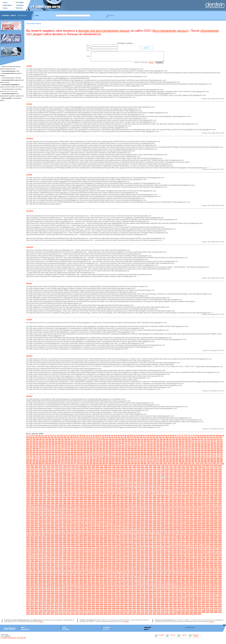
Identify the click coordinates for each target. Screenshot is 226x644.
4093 (36, 588)
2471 (77, 524)
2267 (28, 516)
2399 (175, 520)
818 (161, 460)
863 (107, 462)
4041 (216, 584)
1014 (206, 466)
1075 (61, 469)
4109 (102, 588)
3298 (122, 556)
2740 (195, 533)
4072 (146, 586)
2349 (167, 518)
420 (78, 449)
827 (190, 460)
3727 (110, 573)
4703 (175, 610)
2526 (106, 526)
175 (88, 441)
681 (120, 456)
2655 (44, 531)
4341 (69, 597)
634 (167, 454)
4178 (187, 589)
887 (183, 462)
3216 (179, 552)
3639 (142, 569)
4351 (110, 597)
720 (47, 458)
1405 (36, 482)
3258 (155, 554)
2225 (52, 514)
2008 (146, 505)
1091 (126, 469)
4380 (32, 599)
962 (28, 466)
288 (53, 445)
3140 (65, 550)
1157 (199, 471)
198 (161, 441)
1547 (28, 488)
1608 (81, 490)
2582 (138, 528)
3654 (204, 569)
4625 (52, 608)
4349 (102, 597)
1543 (208, 486)
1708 (97, 494)
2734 (171, 533)
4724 (65, 612)
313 (132, 445)
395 (196, 447)
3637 (134, 569)
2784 (179, 535)
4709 (199, 610)
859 (94, 462)
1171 (61, 473)
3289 (85, 556)
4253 (102, 593)
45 (119, 437)
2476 (97, 524)
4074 (155, 586)
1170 (57, 473)
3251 (126, 554)
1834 (220, 497)
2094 (106, 509)
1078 (73, 469)
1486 (171, 484)
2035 (61, 507)
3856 (48, 578)
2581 (134, 528)
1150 (171, 471)
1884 (32, 501)
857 (88, 462)
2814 (106, 537)
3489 (118, 563)
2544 (179, 526)
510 (167, 451)
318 (148, 445)
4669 (36, 610)
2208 (179, 512)
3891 (191, 578)
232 (72, 443)
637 (177, 454)
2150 (138, 511)
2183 (77, 512)
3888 (179, 578)
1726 (171, 494)
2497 (183, 524)
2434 (122, 522)
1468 (97, 484)
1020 (32, 467)
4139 (28, 589)
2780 (163, 535)
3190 (73, 552)
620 (123, 454)
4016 (114, 584)
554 (110, 452)
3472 (48, 563)
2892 (32, 541)
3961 (85, 582)
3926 (138, 580)
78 (194, 437)
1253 (199, 475)
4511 (175, 603)
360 (85, 447)
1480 (146, 484)
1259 (28, 477)
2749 (36, 535)
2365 (36, 520)
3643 (159, 569)
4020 (130, 584)
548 (91, 452)
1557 (69, 488)
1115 (28, 471)
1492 (195, 484)
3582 (106, 567)
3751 (208, 573)
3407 (175, 559)
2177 (52, 512)
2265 (216, 514)
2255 (175, 514)
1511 (77, 486)
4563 (191, 605)
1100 (163, 469)
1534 (171, 486)
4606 (171, 606)
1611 (93, 490)
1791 (44, 497)
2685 (167, 531)
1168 (48, 473)
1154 (187, 471)
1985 (52, 505)
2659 (61, 531)
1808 (114, 497)
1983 (44, 505)
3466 (220, 561)
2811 (93, 537)
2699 (28, 533)
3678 (106, 571)
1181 (102, 473)
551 (101, 452)
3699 (191, 571)
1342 (171, 479)
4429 (36, 601)
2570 (89, 528)
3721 (85, 573)
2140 (97, 511)
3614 (40, 569)
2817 (118, 537)
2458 (220, 522)
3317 (199, 556)
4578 (57, 606)
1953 (118, 503)
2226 (57, 514)
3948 (32, 582)
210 (199, 441)
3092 (65, 548)
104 (58, 439)
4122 (155, 588)
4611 (191, 606)
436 (129, 449)
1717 (134, 494)
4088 (212, 586)
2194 (122, 512)
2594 (187, 528)
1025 (52, 467)
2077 (36, 509)
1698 (57, 494)
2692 (195, 531)
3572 (65, 567)
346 (40, 447)
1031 (77, 467)
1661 (102, 492)
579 (190, 452)
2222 (40, 514)
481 (75, 451)
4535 (77, 605)
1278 (106, 477)
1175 (77, 473)
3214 (171, 552)
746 (129, 458)
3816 (81, 576)
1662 (106, 492)
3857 (52, 578)
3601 (183, 567)
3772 (97, 574)
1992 (81, 505)
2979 (191, 543)
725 (63, 458)
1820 (163, 497)
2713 (85, 533)
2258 (187, 514)
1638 (204, 490)
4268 (163, 593)
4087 (208, 586)
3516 (32, 565)
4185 (216, 589)
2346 (155, 518)
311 (126, 445)
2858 (89, 539)
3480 (81, 563)
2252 (163, 514)
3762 (57, 574)
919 (88, 464)
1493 (199, 484)
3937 (183, 580)
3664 (48, 571)
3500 (163, 563)
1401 (216, 481)
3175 (208, 550)
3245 (102, 554)
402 (218, 447)
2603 (28, 529)
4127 (175, 588)
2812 (97, 537)
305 (107, 445)
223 (44, 443)
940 (155, 464)
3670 (73, 571)
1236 (130, 475)
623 (132, 454)
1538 (187, 486)
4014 (106, 584)
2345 (150, 518)
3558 (204, 565)
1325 (102, 479)
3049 (85, 546)
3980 (163, 582)
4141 (36, 589)
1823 (175, 497)
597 (50, 454)
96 (36, 439)
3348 (130, 558)
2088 (81, 509)
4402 (122, 599)
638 (180, 454)
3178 (220, 550)
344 (34, 447)
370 (117, 447)
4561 (183, 605)
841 (37, 462)
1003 (161, 466)
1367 (77, 481)
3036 (32, 546)
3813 (69, 576)
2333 (102, 518)
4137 (216, 588)
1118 (40, 471)
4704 (179, 610)
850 (66, 462)
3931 (159, 580)
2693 (199, 531)
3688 (146, 571)
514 (180, 451)
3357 (167, 558)
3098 (89, 548)
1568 (114, 488)
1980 (32, 505)
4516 (195, 603)
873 (139, 462)
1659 (93, 492)
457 (196, 449)
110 (78, 439)
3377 (52, 559)
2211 (191, 512)
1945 (85, 503)
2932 (195, 541)
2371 (61, 520)
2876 (163, 539)
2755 (61, 535)
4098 (57, 588)
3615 (44, 569)
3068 (163, 546)
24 (71, 437)
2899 (61, 541)
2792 (212, 535)
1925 (199, 501)
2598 (204, 528)
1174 (73, 473)
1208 (212, 473)
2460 (32, 524)
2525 (102, 526)
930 (123, 464)
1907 (126, 501)
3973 (134, 582)
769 (202, 458)
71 (178, 437)
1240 (146, 475)
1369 (85, 481)
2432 (114, 522)
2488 (146, 524)
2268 (32, 516)
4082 (187, 586)
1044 (130, 467)
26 (76, 437)
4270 (171, 593)
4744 (146, 612)
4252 (97, 593)
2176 (48, 512)
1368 (81, 481)
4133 (199, 588)
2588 (163, 528)
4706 (187, 610)
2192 (114, 512)
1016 (214, 466)
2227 (61, 514)
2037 (69, 507)
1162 (220, 471)
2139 (93, 511)
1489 (183, 484)
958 (212, 464)
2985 (216, 543)
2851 (61, 539)
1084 (97, 469)
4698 (155, 610)
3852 (32, 578)
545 (82, 452)
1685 (199, 492)
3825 (118, 576)
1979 (28, 505)
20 (62, 437)
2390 (138, 520)
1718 (138, 494)
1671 (142, 492)
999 (145, 466)
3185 (52, 552)
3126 (204, 548)
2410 (220, 520)
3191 (77, 552)
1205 (199, 473)
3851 (28, 578)
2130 (57, 511)
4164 (130, 589)
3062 (138, 546)
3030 (204, 544)
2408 (212, 520)
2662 (73, 531)
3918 (106, 580)
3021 (167, 544)
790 (72, 460)
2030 (40, 507)
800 (104, 460)
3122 (187, 548)
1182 (106, 473)
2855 (77, 539)
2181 (69, 512)
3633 (118, 569)
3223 (208, 552)
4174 (171, 589)
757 (164, 458)
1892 (65, 501)
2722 (122, 533)
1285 (134, 477)
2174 (40, 512)
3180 (32, 552)
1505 (52, 486)
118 (103, 439)
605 (75, 454)
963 (31, 466)
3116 (163, 548)
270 (193, 443)
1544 (212, 486)
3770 (89, 574)
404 (28, 449)
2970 (155, 543)
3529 (85, 565)
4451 (126, 601)
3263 (175, 554)
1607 (77, 490)
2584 (146, 528)
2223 (44, 514)
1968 (179, 503)
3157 (134, 550)
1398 (204, 481)
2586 (155, 528)
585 (209, 452)
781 (44, 460)
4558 (171, 605)
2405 (199, 520)
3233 (52, 554)
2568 (81, 528)
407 (37, 449)
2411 (28, 522)
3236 (65, 554)
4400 (114, 599)
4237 (36, 593)
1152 (179, 471)
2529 (118, 526)
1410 (57, 482)
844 (47, 462)
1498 (220, 484)
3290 (89, 556)
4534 (73, 605)
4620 (32, 608)
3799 (208, 574)
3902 (40, 580)
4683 (93, 610)
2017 (183, 505)
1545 (216, 486)
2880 (179, 539)
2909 (102, 541)
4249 (85, 593)
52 (135, 437)
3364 (195, 558)
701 (183, 456)
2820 (130, 537)
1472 (114, 484)
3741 (167, 573)
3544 (146, 565)
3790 (171, 574)
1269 (69, 477)
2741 (199, 533)
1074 (57, 469)
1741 (36, 496)
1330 (122, 479)
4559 (175, 605)
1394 (187, 481)
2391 (142, 520)
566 (148, 452)
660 (53, 456)
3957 (69, 582)
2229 (69, 514)
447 (164, 449)
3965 (102, 582)
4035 (191, 584)
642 (193, 454)
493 (113, 451)
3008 (114, 544)
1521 (118, 486)
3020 (163, 544)
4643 (126, 608)
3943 (208, 580)
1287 (142, 477)
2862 (106, 539)
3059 (126, 546)
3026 (187, 544)
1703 (77, 494)
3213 (167, 552)
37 (101, 437)
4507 (159, 603)
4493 (102, 603)
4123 (159, 588)
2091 (93, 509)
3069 (167, 546)
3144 (81, 550)
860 (97, 462)
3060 (130, 546)
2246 (138, 514)
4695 (142, 610)
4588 (97, 606)
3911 (77, 580)
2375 (77, 520)
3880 (146, 578)
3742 (171, 573)
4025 (150, 584)
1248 (179, 475)
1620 (130, 490)
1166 (40, 473)
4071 (142, 586)
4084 (195, 586)
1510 (73, 486)
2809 (85, 537)
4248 (81, 593)
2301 (167, 516)
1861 (134, 499)
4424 (212, 599)
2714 (89, 533)
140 (173, 439)
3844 (195, 576)
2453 (199, 522)
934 (136, 464)
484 (85, 451)
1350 (204, 479)
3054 (106, 546)
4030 (171, 584)
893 (202, 462)
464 (218, 449)
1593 (216, 488)
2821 (134, 537)
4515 (191, 603)
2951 (77, 543)
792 (78, 460)
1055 (175, 467)
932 (129, 464)
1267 (61, 477)
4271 (175, 593)
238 (91, 443)
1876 (195, 499)
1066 (220, 467)
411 (50, 449)
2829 (167, 537)
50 (130, 437)
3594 (155, 567)
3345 (118, 558)
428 (104, 449)
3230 (40, 554)
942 (161, 464)
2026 (220, 505)
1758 (106, 496)
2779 (159, 535)
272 (199, 443)
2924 (163, 541)
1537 (183, 486)
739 (107, 458)
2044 (97, 507)
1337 (150, 479)
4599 (142, 606)
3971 (126, 582)
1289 (150, 477)
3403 (159, 559)
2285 (102, 516)
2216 (212, 512)
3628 (97, 569)
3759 (44, 574)
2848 (48, 539)
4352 (114, 597)
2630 (138, 529)
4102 (73, 588)
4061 (102, 586)
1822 (171, 497)
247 (120, 443)
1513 (85, 486)
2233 (85, 514)
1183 (110, 473)
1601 (52, 490)
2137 (85, 511)
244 (110, 443)
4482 (57, 603)
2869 (134, 539)
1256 (212, 475)
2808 (81, 537)
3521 (52, 565)
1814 (138, 497)
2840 (212, 537)
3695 (175, 571)
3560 (212, 565)
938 (148, 464)
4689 (118, 610)
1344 (179, 479)
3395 (126, 559)
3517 (36, 565)
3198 (106, 552)
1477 (134, 484)
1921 (183, 501)
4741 (134, 612)
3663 (44, 571)
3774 (106, 574)
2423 (77, 522)
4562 (187, 605)
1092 (130, 469)
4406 (138, 599)
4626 (57, 608)
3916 (97, 580)
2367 (44, 520)
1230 (106, 475)
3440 (114, 561)
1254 (204, 475)
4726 (73, 612)
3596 (163, 567)
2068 (195, 507)
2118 (204, 509)
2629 (134, 529)
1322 (89, 479)
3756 (32, 574)
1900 (97, 501)
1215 (44, 475)
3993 (216, 582)
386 (167, 447)
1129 (85, 471)
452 (180, 449)
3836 (163, 576)
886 (180, 462)
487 (94, 451)
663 (63, 456)
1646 (40, 492)
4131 (191, 588)
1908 (130, 501)
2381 (102, 520)
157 (31, 441)
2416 (48, 522)
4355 (126, 597)
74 (185, 437)
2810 (89, 537)
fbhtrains (29, 285)
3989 (199, 582)
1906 (122, 501)
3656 (212, 569)
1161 (216, 471)
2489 (150, 524)
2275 (61, 516)
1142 (138, 471)
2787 (191, 535)
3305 (150, 556)
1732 (195, 494)
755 (158, 458)
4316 (163, 595)
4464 (179, 601)
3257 (150, 554)
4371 (191, 597)
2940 (32, 543)
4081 (183, 586)
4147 (61, 589)
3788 (163, 574)
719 (44, 458)
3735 (142, 573)
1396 (195, 481)
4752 (179, 612)
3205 (134, 552)
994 (129, 466)
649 (215, 454)
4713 (216, 610)
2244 (130, 514)
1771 (159, 496)
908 (53, 464)
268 (186, 443)
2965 (134, 543)
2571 (93, 528)
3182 (40, 552)
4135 (208, 588)
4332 (32, 597)
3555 (191, 565)
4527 (44, 605)
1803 (93, 497)
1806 (106, 497)
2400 (179, 520)
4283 (28, 595)
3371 (28, 559)
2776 (146, 535)
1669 (134, 492)
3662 (40, 571)
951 (190, 464)
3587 (126, 567)
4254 (106, 593)
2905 (85, 541)
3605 (199, 567)
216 (218, 441)
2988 (32, 544)
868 (123, 462)
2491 (159, 524)
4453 (134, 601)
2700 (32, 533)
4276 (195, 593)
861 (101, 462)
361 (88, 447)
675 (101, 456)
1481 (150, 484)
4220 (163, 591)
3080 (212, 546)
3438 (106, 561)
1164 (32, 473)
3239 (77, 554)
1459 (61, 484)
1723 (159, 494)
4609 (183, 606)
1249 (183, 475)
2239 (110, 514)
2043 (93, 507)
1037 (102, 467)
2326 (73, 518)
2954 (89, 543)
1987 (61, 505)
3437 (102, 561)
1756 (97, 496)
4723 (61, 612)
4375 (208, 597)
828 (193, 460)
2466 (57, 524)
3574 (73, 567)
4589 (102, 606)
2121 (216, 509)
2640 (179, 529)
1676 (163, 492)
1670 (138, 492)
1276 (97, 477)
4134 (204, 588)
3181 (36, 552)
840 (34, 462)
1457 (52, 484)
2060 (163, 507)
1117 (36, 471)
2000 (114, 505)
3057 (118, 546)
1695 (44, 494)
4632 (81, 608)
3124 (195, 548)
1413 (69, 482)
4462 (171, 601)
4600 (146, 606)
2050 (122, 507)
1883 (28, 501)
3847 (208, 576)
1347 (191, 479)
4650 (155, 608)
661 (56, 456)
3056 (114, 546)
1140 (130, 471)
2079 (44, 509)
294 (72, 445)
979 (82, 466)
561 (132, 452)
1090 (122, 469)
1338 (155, 479)
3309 (167, 556)
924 (104, 464)
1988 (65, 505)
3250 (122, 554)
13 (46, 437)
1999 (110, 505)
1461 (69, 484)
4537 (85, 605)
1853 (102, 499)
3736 (146, 573)
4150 (73, 589)
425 (94, 449)
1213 (36, 475)
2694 (204, 531)
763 (183, 458)
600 (59, 454)
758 (167, 458)
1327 (110, 479)
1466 (89, 484)
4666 (220, 608)
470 (40, 451)
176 (91, 441)
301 (94, 445)
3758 (40, 574)
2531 (126, 526)
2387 (126, 520)
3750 (204, 573)
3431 (77, 561)
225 (50, 443)
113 (87, 439)
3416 (212, 559)
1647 (44, 492)
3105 (118, 548)
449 (171, 449)
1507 (61, 486)
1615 (110, 490)
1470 (106, 484)
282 (34, 445)
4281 (216, 593)
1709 (102, 494)
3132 (32, 550)
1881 (216, 499)
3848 (212, 576)
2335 (110, 518)
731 (82, 458)
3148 (97, 550)
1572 (130, 488)
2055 (142, 507)
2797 (36, 537)
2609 (52, 529)
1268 (65, 477)
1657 (85, 492)
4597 (134, 606)
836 (218, 460)
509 (164, 451)
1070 (40, 469)
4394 (89, 599)
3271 (208, 554)
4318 (171, 595)
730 (78, 458)
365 (101, 447)
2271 (44, 516)
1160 (212, 471)
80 (198, 437)
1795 (61, 497)
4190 (40, 591)
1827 (191, 497)
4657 (183, 608)
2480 (114, 524)
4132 (195, 588)
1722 (155, 494)
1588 (195, 488)
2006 (138, 505)
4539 (93, 605)
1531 (159, 486)
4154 (89, 589)
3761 (52, 574)
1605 (69, 490)
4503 (142, 603)
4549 (134, 605)
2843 (28, 539)
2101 (134, 509)
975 (69, 466)
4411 (159, 599)
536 (53, 452)
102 (52, 439)
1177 (85, 473)
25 (73, 437)
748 (136, 458)
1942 (73, 503)
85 (210, 437)
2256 (179, 514)
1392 (179, 481)
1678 (171, 492)
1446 (204, 482)
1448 (212, 482)
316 (142, 445)
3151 (110, 550)
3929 (150, 580)
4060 (97, 586)
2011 (159, 505)
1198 (171, 473)
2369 (52, 520)
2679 (142, 531)
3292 (97, 556)
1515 (93, 486)
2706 (57, 533)
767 (196, 458)
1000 (149, 466)
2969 (150, 543)
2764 (97, 535)
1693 (36, 494)
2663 (77, 531)
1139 (126, 471)
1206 (204, 473)
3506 (187, 563)
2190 (106, 512)
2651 (28, 531)
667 (75, 456)
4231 (208, 591)
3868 (97, 578)
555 (113, 452)
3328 (48, 558)
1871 (175, 499)
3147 (93, 550)
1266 (57, 477)
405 (31, 449)
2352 (179, 518)
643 (196, 454)
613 (101, 454)
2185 (85, 512)
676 (104, 456)
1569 (118, 488)
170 (72, 441)
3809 (52, 576)
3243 (93, 554)
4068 (130, 586)
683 (126, 456)
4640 (114, 608)
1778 (187, 496)
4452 (130, 601)
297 (82, 445)
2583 (142, 528)
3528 (81, 565)
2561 (52, 528)
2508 (32, 526)
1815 (142, 497)
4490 (89, 603)
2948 (65, 543)
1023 (44, 467)
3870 (106, 578)
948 (180, 464)
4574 (40, 606)
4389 (69, 599)
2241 (118, 514)
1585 (183, 488)
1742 (40, 496)
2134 (73, 511)
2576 (114, 528)
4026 (155, 584)
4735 (110, 612)
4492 (97, 603)
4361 (150, 597)
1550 (40, 488)
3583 (110, 567)
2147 (126, 511)
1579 (159, 488)
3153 (118, 550)
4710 (204, 610)
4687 (110, 610)
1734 (204, 494)
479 (69, 451)
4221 (167, 591)
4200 (81, 591)
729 (75, 458)
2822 (138, 537)
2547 (191, 526)
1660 (97, 492)
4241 (52, 593)
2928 (179, 541)
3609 (216, 567)
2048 (114, 507)
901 (31, 464)
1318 (73, 479)
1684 (195, 492)
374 (129, 447)
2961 (118, 543)
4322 (187, 595)
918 (85, 464)
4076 (163, 586)
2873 (150, 539)
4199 (77, 591)
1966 (171, 503)
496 (123, 451)
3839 (175, 576)
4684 (97, 610)
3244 (97, 554)
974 (66, 466)
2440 (146, 522)
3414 (204, 559)
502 (142, 451)
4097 (52, 588)
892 (199, 462)
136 (160, 439)
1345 (183, 479)
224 (47, 443)
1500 (32, 486)
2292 (130, 516)
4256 (114, 593)
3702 (204, 571)
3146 (89, 550)
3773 (102, 574)
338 (212, 445)
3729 (118, 573)
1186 (122, 473)
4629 (69, 608)
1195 (159, 473)
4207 (110, 591)
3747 (191, 573)
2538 (155, 526)
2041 (85, 507)
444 (155, 449)
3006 (106, 544)
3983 (175, 582)
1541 (199, 486)
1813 (134, 497)
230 (66, 443)
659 (50, 456)
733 (88, 458)
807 (126, 460)
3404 (163, 559)
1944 (81, 503)
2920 (146, 541)
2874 (155, 539)
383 (158, 447)
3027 (191, 544)
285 (44, 445)
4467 (191, 601)
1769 (150, 496)
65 (164, 437)
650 (218, 454)
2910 (106, 541)
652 (28, 456)
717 (37, 458)
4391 (77, 599)
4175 (175, 589)
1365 (69, 481)
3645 (167, 569)
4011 (93, 584)
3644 (163, 569)
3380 (65, 559)
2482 (122, 524)
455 (190, 449)
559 (126, 452)
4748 (163, 612)
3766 (73, 574)
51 (132, 437)
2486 (138, 524)
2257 (183, 514)
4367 (175, 597)
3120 (179, 548)
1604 (65, 490)
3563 (28, 567)
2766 (106, 535)
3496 (146, 563)
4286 (40, 595)
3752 (212, 573)
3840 (179, 576)
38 (103, 437)
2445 (167, 522)
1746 (57, 496)
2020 (195, 505)
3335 (77, 558)
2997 (69, 544)
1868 (163, 499)
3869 (102, 578)
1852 (97, 499)
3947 (28, 582)
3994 (220, 582)
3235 (61, 554)
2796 (32, 537)
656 (40, 456)
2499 (191, 524)
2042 (89, 507)
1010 (190, 466)
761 (177, 458)
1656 (81, 492)
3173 (199, 550)
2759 (77, 535)
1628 (163, 490)
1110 (204, 469)
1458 (57, 484)
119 (106, 439)
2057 (150, 507)
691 (152, 456)
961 (221, 464)
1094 (138, 469)
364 (97, 447)
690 (148, 456)
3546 (155, 565)
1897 (85, 501)
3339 (93, 558)
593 (37, 454)
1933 (36, 503)
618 (117, 454)
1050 (155, 467)
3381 (69, 559)
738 (104, 458)
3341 (102, 558)
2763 (93, 535)
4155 (93, 589)
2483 (126, 524)
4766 (40, 614)
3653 (199, 569)
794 (85, 460)
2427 (93, 522)
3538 (122, 565)
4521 (216, 603)
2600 (212, 528)
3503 (175, 563)
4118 (138, 588)
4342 (73, 597)
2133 (69, 511)
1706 (89, 494)
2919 (142, 541)
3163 (159, 550)
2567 (77, 528)
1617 (118, 490)
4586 (89, 606)
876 (148, 462)
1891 (61, 501)
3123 (191, 548)
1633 (183, 490)
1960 (146, 503)
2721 (118, 533)
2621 (102, 529)
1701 (69, 494)
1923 (191, 501)
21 (64, 437)
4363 (159, 597)
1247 (175, 475)
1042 (122, 467)
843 (44, 462)
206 (186, 441)
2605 (36, 529)
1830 (204, 497)
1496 (212, 484)
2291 (126, 516)
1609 (85, 490)
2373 (69, 520)
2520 (81, 526)
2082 (57, 509)
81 (200, 437)
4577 (52, 606)
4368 (179, 597)
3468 (32, 563)
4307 (126, 595)
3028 (195, 544)
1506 (57, 486)
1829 (199, 497)
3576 (81, 567)
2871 (142, 539)
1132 (97, 471)
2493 (167, 524)
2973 (167, 543)
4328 (212, 595)
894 (205, 462)
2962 (122, 543)
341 (221, 445)
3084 (32, 548)
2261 (199, 514)
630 (155, 454)
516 (186, 451)
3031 (208, 544)
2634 (155, 529)
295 (75, 445)
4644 (130, 608)
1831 (208, 497)
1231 (110, 475)
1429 (134, 482)
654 (34, 456)
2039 (77, 507)
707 (202, 456)
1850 (89, 499)
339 (215, 445)
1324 (97, 479)
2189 (102, 512)
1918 (171, 501)
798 (97, 460)
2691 (191, 531)
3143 (77, 550)
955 (202, 464)
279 (221, 443)
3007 (110, 544)
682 (123, 456)
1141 (134, 471)
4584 (81, 606)
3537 (118, 565)
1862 (138, 499)
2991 (44, 544)
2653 (36, 531)
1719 (142, 494)
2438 (138, 522)
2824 (146, 537)
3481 (85, 563)
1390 (171, 481)
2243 (126, 514)
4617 (216, 606)
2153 (150, 511)
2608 (48, 529)
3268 (195, 554)
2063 (175, 507)
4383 (44, 599)
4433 (52, 601)
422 (85, 449)
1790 (40, 497)
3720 (81, 573)
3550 (171, 565)
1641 (216, 490)
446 (161, 449)
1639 (208, 490)
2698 (220, 531)
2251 (159, 514)
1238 (138, 475)
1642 (220, 490)
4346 (89, 597)
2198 (138, 512)
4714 (220, 610)
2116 (195, 509)
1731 (191, 494)
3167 (175, 550)
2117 (199, 509)
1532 (163, 486)
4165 (134, 589)
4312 (146, 595)
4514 (187, 603)
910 (59, 464)
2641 (183, 529)
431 (113, 449)
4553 (150, 605)
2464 (48, 524)
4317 (167, 595)
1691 (28, 494)
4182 (204, 589)
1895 (77, 501)
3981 (167, 582)
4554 (155, 605)
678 (110, 456)
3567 (44, 567)
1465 (85, 484)
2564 (65, 528)
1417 (85, 482)
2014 (171, 505)
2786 (187, 535)
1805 (102, 497)
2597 (199, 528)
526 (218, 451)
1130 (89, 471)
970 (53, 466)
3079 (208, 546)
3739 (159, 573)
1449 (216, 482)
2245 (134, 514)
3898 (220, 578)
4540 (97, 605)
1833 (216, 497)
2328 (81, 518)
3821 (102, 576)
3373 (36, 559)
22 (67, 437)
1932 (32, 503)
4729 (85, 612)
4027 (159, 584)
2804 (65, 537)
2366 (40, 520)
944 (167, 464)
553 (107, 452)
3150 (106, 550)
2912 (114, 541)
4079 (175, 586)
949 (183, 464)
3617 (52, 569)
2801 (52, 537)
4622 (40, 608)
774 (218, 458)
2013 (167, 505)
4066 (122, 586)
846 (53, 462)
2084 (65, 509)
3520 (48, 565)
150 (205, 439)
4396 (97, 599)
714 (28, 458)
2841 (216, 537)
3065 (150, 546)
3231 (44, 554)
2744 (212, 533)
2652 (32, 531)
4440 (81, 601)
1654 (73, 492)
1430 (138, 482)
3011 (126, 544)
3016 (146, 544)
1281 (118, 477)
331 (190, 445)
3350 (138, 558)
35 (96, 437)
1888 (48, 501)
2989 (36, 544)
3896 (212, 578)
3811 (61, 576)
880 (161, 462)
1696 (48, 494)
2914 (122, 541)
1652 (65, 492)
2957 (102, 543)
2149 (134, 511)
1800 (81, 497)
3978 (155, 582)
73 (182, 437)
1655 (77, 492)
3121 (183, 548)
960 (218, 464)
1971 (191, 503)
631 (158, 454)
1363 (61, 481)
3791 (175, 574)
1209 (216, 473)
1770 (155, 496)
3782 (138, 574)
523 (209, 451)
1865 (150, 499)
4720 (48, 612)
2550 (204, 526)
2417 (52, 522)
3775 (110, 574)
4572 (32, 606)
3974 (138, 582)
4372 (195, 597)
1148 (163, 471)
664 (66, 456)
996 (136, 466)
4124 (163, 588)
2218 (220, 512)
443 (152, 449)
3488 (114, 563)
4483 (61, 603)
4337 (52, 597)
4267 (159, 593)
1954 (122, 503)
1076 (65, 469)
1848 (81, 499)
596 (47, 454)
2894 (40, 541)
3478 (73, 563)
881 (164, 462)
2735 (175, 533)
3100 (97, 548)
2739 (191, 533)
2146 (122, 511)
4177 (183, 589)
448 (167, 449)
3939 (191, 580)
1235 (126, 475)
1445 (199, 482)
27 (78, 437)
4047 (44, 586)
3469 (36, 563)
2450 (187, 522)
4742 (138, 612)
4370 (187, 597)
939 (152, 464)
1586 (187, 488)
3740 (163, 573)
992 (123, 466)
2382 (106, 520)
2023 (208, 505)
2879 (175, 539)
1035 (93, 467)
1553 (52, 488)
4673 (52, 610)
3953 (52, 582)
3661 (36, 571)
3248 (114, 554)
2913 (118, 541)
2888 (212, 539)
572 (167, 452)
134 (154, 439)
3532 (97, 565)
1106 (187, 469)
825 (183, 460)
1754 (89, 496)
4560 (179, 605)
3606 (204, 567)
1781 (199, 496)
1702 (73, 494)
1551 (44, 488)
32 (89, 437)
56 (144, 437)
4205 (102, 591)
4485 (69, 603)
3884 (163, 578)
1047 (142, 467)
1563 (93, 488)
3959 (77, 582)
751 (145, 458)
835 (215, 460)
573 (171, 452)
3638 (138, 569)
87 (214, 437)
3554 (187, 565)
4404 (130, 599)
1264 (48, 477)
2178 (57, 512)
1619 (126, 490)
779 (37, 460)
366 (104, 447)
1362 (57, 481)
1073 (52, 469)
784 (53, 460)
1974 (204, 503)
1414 (73, 482)
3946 (220, 580)
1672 (146, 492)
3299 (126, 556)
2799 (44, 537)
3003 (93, 544)
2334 (106, 518)
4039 (208, 584)
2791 (208, 535)
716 (34, 458)
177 (94, 441)
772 (212, 458)
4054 (73, 586)
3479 (77, 563)
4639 (110, 608)
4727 (77, 612)
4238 (40, 593)
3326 (40, 558)
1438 (171, 482)
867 (120, 462)
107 (68, 439)
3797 (199, 574)
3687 (142, 571)
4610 (187, 606)
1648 (48, 492)
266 (180, 443)
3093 (69, 548)
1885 (36, 501)
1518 (106, 486)
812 (142, 460)
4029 (167, 584)
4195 (61, 591)
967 (44, 466)
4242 (57, 593)
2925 (167, 541)
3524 (65, 565)
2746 (220, 533)
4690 (122, 610)
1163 (28, 473)
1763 (126, 496)
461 (209, 449)
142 (179, 439)
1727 (175, 494)
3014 (138, 544)
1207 (208, 473)
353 (63, 447)
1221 (69, 475)
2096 (114, 509)
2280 (81, 516)
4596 (130, 606)
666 (72, 456)
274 (205, 443)
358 (78, 447)
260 (161, 443)
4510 (171, 603)
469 (37, 451)
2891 (28, 541)
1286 (138, 477)
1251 (191, 475)
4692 (130, 610)
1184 (114, 473)
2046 (106, 507)
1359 (44, 481)
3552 (179, 565)
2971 (159, 543)
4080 (179, 586)
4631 (77, 608)
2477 (102, 524)
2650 (220, 529)
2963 (126, 543)
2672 (114, 531)
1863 (142, 499)
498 (129, 451)
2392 (146, 520)
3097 (85, 548)
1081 (85, 469)
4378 (220, 597)
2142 (106, 511)
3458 (187, 561)
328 (180, 445)
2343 (142, 518)
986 (104, 466)
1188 (130, 473)
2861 (102, 539)
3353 (150, 558)
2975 (175, 543)
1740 (32, 496)
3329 (52, 558)
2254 (171, 514)
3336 (81, 558)
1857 (118, 499)
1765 (134, 496)
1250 (187, 475)
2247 (142, 514)
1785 (216, 496)
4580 (65, 606)
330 (186, 445)
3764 (65, 574)
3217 (183, 552)
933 (132, 464)
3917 (102, 580)
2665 (85, 531)
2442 (155, 522)
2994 (57, 544)
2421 (69, 522)
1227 (93, 475)
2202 (155, 512)
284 (40, 445)
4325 (199, 595)
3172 (195, 550)
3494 (138, 563)
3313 (183, 556)
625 (139, 454)
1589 (199, 488)
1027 (61, 467)
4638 (106, 608)
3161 (150, 550)
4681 (85, 610)
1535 (175, 486)
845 (50, 462)
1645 (36, 492)
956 (205, 464)
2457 (216, 522)
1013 (202, 466)
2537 (150, 526)
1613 (102, 490)
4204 (97, 591)
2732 (163, 533)
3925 (134, 580)
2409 (216, 520)
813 (145, 460)
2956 (97, 543)
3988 (195, 582)
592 (34, 454)
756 (161, 458)
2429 (102, 522)
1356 (32, 481)
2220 (32, 514)
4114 (122, 588)
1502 (40, 486)
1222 (73, 475)
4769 (52, 614)
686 (136, 456)
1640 (212, 490)
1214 (40, 475)
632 (161, 454)
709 (209, 456)
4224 (179, 591)
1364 (65, 481)
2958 (106, 543)
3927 (142, 580)
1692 (32, 494)
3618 (57, 569)
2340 (130, 518)
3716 (65, 573)
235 (82, 443)
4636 (97, 608)
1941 (69, 503)
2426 (89, 522)
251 (132, 443)
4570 (220, 605)
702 (186, 456)
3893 (199, 578)
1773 (167, 496)
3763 (61, 574)
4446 (106, 601)
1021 (36, 467)
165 (56, 441)
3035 (28, 546)
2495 (175, 524)
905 (44, 464)
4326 (204, 595)
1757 (102, 496)
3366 (204, 558)
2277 (69, 516)
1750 (73, 496)
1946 (89, 503)
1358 (40, 481)
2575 (110, 528)
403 (221, 447)
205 (183, 441)
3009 (118, 544)
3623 (77, 569)
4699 (159, 610)
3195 (93, 552)
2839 (208, 537)
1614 (106, 490)
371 (120, 447)
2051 (126, 507)
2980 (195, 543)
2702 (40, 533)
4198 (73, 591)
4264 (146, 593)
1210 (220, 473)
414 (59, 449)
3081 (216, 546)
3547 (159, 565)
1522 (122, 486)
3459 (191, 561)
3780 (130, 574)
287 (50, 445)
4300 (97, 595)
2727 (142, 533)
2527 (110, 526)
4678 (73, 610)
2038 (73, 507)
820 (167, 460)
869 (126, 462)
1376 (114, 481)
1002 (157, 466)
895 (209, 462)
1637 (199, 490)
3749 (199, 573)
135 (157, 439)
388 (174, 447)
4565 (199, 605)
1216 (48, 475)
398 (205, 447)
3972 (130, 582)
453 (183, 449)
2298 (155, 516)
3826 (122, 576)
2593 (183, 528)
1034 (89, 467)
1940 (65, 503)
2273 (52, 516)
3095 (77, 548)
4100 (65, 588)
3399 (142, 559)
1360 (48, 481)
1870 (171, 499)
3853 (36, 578)
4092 (32, 588)
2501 (199, 524)
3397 (134, 559)
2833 (183, 537)
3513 (216, 563)
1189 (134, 473)
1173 (69, 473)
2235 (93, 514)
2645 (199, 529)
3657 (216, 569)
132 (147, 439)
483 (82, 451)
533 (44, 452)
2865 (118, 539)
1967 (175, 503)
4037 (199, 584)
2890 (220, 539)
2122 (220, 509)
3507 (191, 563)
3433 (85, 561)
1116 (32, 471)
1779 (191, 496)
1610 (89, 490)
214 (212, 441)
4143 (44, 589)
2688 (179, 531)
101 (49, 439)
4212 (130, 591)
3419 (28, 561)
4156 (97, 589)
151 (208, 439)
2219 (28, 514)
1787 (28, 497)
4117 (134, 588)
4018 (122, 584)
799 (101, 460)
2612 (65, 529)
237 (88, 443)
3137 (52, 550)
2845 (36, 539)
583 (202, 452)
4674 (57, 610)
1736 (212, 494)
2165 (199, 511)
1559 (77, 488)
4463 (175, 601)
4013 (102, 584)
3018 (155, 544)
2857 (85, 539)
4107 (93, 588)
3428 (65, 561)
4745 (150, 612)
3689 (150, 571)
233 (75, 443)
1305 (216, 477)
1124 (65, 471)
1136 (114, 471)
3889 (183, 578)
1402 (220, 481)
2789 (199, 535)
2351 (175, 518)
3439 (110, 561)
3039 (44, 546)
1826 (187, 497)
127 (132, 439)
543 (75, 452)
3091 (61, 548)
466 (28, 451)
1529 (150, 486)
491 (107, 451)
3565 (36, 567)
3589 (134, 567)
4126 (171, 588)
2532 (130, 526)
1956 (130, 503)
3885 (167, 578)
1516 (97, 486)
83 (205, 437)
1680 (179, 492)
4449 (118, 601)
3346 (122, 558)
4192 (48, 591)
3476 (65, 563)
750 (142, 458)
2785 (183, 535)
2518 (73, 526)
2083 (61, 509)
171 (75, 441)
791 (75, 460)
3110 (138, 548)
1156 (195, 471)
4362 (155, 597)
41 (110, 437)
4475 (28, 603)
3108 (130, 548)
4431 (44, 601)
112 (84, 439)
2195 (126, 512)
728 (72, 458)
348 (47, 447)
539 (63, 452)
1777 (183, 496)
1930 (220, 501)
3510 (204, 563)
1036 (97, 467)
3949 (36, 582)
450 (174, 449)
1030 (73, 467)
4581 (69, 606)
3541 (134, 565)
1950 (106, 503)
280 (28, 445)
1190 (138, 473)
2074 (220, 507)
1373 (102, 481)
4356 (130, 597)
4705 (183, 610)
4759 (208, 612)
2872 (146, 539)
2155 (159, 511)
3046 (73, 546)
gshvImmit (30, 140)
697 (171, 456)
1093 (134, 469)
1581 (167, 488)
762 (180, 458)
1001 (153, 466)
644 (199, 454)
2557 (36, 528)
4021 (134, 584)
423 (88, 449)
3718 (73, 573)
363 (94, 447)
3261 (167, 554)
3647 (175, 569)
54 (139, 437)
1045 (134, 467)
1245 (167, 475)
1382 (138, 481)
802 (110, 460)
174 (85, 441)
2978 (187, 543)
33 (92, 437)
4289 (52, 595)
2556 (32, 528)
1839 (44, 499)
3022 (171, 544)
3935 (175, 580)
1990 (73, 505)
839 (31, 462)
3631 (110, 569)
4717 (36, 612)
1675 (159, 492)
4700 (163, 610)
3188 (65, 552)
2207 (175, 512)
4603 (159, 606)
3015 (142, 544)
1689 (216, 492)
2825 (150, 537)
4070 (138, 586)
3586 (122, 567)
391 (183, 447)
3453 (167, 561)
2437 (134, 522)
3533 (102, 565)
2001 (118, 505)
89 (219, 437)
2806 (73, 537)
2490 (155, 524)
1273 (85, 477)
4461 (167, 601)
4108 (97, 588)
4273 (183, 593)
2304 (179, 516)
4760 (212, 612)
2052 (130, 507)
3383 (77, 559)
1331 (126, 479)
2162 (187, 511)
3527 (77, 565)
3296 (114, 556)
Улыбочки (156, 64)
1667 (126, 492)
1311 (44, 479)
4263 (142, 593)
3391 (110, 559)
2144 (114, 511)
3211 (159, 552)
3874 (122, 578)
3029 (199, 544)
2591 (175, 528)
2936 (212, 541)
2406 (204, 520)
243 (107, 443)
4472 (212, 601)
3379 (61, 559)
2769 (118, 535)
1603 (61, 490)
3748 (195, 573)
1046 (138, 467)
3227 (28, 554)
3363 (191, 558)
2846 (40, 539)
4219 (159, 591)
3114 (155, 548)
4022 (138, 584)
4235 (28, 593)
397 (202, 447)
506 (155, 451)
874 (142, 462)
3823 (110, 576)
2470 (73, 524)
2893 (36, 541)
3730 (122, 573)
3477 (69, 563)
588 (218, 452)
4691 (126, 610)
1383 (142, 481)
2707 (61, 533)
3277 (36, 556)
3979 (159, 582)
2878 (171, 539)
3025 (183, 544)
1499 (28, 486)
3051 (93, 546)
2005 (134, 505)
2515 (61, 526)
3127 (208, 548)
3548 (163, 565)
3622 (73, 569)
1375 (110, 481)
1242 (155, 475)
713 (221, 456)
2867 (126, 539)
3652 (195, 569)
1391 (175, 481)
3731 (126, 573)
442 (148, 449)
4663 (208, 608)
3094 (73, 548)
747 (132, 458)
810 (136, 460)
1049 (150, 467)
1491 (191, 484)
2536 (146, 526)
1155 (191, 471)
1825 (183, 497)
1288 (146, 477)
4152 (81, 589)
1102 (171, 469)
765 (190, 458)
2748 (32, 535)
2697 (216, 531)
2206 (171, 512)
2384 (114, 520)
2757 (69, 535)
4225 (183, 591)
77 (191, 437)
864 (110, 462)
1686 (204, 492)
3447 (142, 561)
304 (104, 445)
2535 (142, 526)
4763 (28, 614)
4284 (32, 595)
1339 (159, 479)
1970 (187, 503)
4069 (134, 586)
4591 (110, 606)
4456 (146, 601)
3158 (138, 550)
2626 (122, 529)
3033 (216, 544)
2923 (159, 541)
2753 (52, 535)
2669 (102, 531)
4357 (134, 597)
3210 (155, 552)
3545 (150, 565)
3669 (69, 571)
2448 (179, 522)
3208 (146, 552)
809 (132, 460)
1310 (40, 479)
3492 (130, 563)
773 (215, 458)
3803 (28, 576)
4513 (183, 603)
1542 (204, 486)
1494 (204, 484)
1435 (159, 482)
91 (223, 437)
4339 (61, 597)
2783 (175, 535)
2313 (216, 516)
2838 (204, 537)
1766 (138, 496)
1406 (40, 482)
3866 (89, 578)
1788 (32, 497)
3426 (57, 561)
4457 (150, 601)
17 (55, 437)
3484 (97, 563)
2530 (122, 526)
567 (152, 452)
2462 (40, 524)
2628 (130, 529)
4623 (44, 608)
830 (199, 460)
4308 (130, 595)
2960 (114, 543)
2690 (187, 531)
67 (169, 437)
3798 (204, 574)
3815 (77, 576)
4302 (106, 595)
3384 (81, 559)
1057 (183, 467)
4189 (36, 591)
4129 (183, 588)
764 (186, 458)
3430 (73, 561)
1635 (191, 490)
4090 (220, 586)
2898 (57, 541)
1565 (102, 488)
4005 (69, 584)
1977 (216, 503)
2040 (81, 507)
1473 (118, 484)
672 (91, 456)
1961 (150, 503)
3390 (106, 559)
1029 (69, 467)
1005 (169, 466)
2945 (52, 543)
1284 (130, 477)
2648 (212, 529)
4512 (179, 603)
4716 (32, 612)
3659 (28, 571)
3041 (52, 546)
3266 (187, 554)
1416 (81, 482)
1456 (48, 484)
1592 (212, 488)
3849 (216, 576)
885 (177, 462)
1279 (110, 477)
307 (113, 445)
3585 (118, 567)
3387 (93, 559)
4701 (167, 610)
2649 (216, 529)
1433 (150, 482)
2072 (212, 507)
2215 (208, 512)
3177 (216, 550)
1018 (222, 466)
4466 (187, 601)
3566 (40, 567)
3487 (110, 563)
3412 (195, 559)
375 (132, 447)
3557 (199, 565)
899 (221, 462)
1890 (57, 501)
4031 (175, 584)
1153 (183, 471)
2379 (93, 520)
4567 (208, 605)
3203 (126, 552)
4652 (163, 608)
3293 (102, 556)
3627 (93, 569)
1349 (199, 479)
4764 (32, 614)
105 (62, 439)
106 (65, 439)
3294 (106, 556)
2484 (130, 524)
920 (91, 464)
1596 (32, 490)
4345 (85, 597)
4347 (93, 597)
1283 (126, 477)
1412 (65, 482)
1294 (171, 477)
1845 (69, 499)
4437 (69, 601)
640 (186, 454)
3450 (155, 561)
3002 (89, 544)
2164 (195, 511)
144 (185, 439)
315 (139, 445)
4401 (118, 599)
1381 (134, 481)
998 (142, 466)
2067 (191, 507)
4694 (138, 610)
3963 (93, 582)
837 (221, 460)
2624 (114, 529)
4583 (77, 606)
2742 (204, 533)
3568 (48, 567)
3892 (195, 578)
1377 (118, 481)
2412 (32, 522)
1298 (187, 477)
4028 (163, 584)
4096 (48, 588)
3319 (208, 556)
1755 (93, 496)
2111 (175, 509)
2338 (122, 518)
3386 (89, 559)
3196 (97, 552)
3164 (163, 550)
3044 (65, 546)
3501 (167, 563)
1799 (77, 497)
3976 (146, 582)
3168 (179, 550)
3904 (48, 580)
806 (123, 460)
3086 (40, 548)
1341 (167, 479)
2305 (183, 516)
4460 (163, 601)
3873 (118, 578)
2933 (199, 541)
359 (82, 447)
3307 (159, 556)
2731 (159, 533)
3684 (130, 571)
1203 (191, 473)
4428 (32, 601)
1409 (52, 482)
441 (145, 449)
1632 (179, 490)
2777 (150, 535)
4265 (150, 593)
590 (28, 454)
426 (97, 449)
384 (161, 447)
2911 (110, 541)
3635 (126, 569)
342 (28, 447)
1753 (85, 496)
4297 (85, 595)
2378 (89, 520)
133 (151, 439)
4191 (44, 591)
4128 (179, 588)
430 (110, 449)
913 (69, 464)
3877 (134, 578)
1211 (28, 475)
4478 (40, 603)
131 (144, 439)
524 (212, 451)
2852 (65, 539)
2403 (191, 520)
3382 (73, 559)
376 (136, 447)
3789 (167, 574)
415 (63, 449)
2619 (93, 529)
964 (34, 466)
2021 (199, 505)
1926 (204, 501)
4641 (118, 608)
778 (34, 460)
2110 (171, 509)
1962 (155, 503)
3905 (52, 580)
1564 (97, 488)
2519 (77, 526)
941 (158, 464)
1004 (165, 466)
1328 (114, 479)
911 (63, 464)
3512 (212, 563)
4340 (65, 597)
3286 (73, 556)
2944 (48, 543)
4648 (146, 608)
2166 (204, 511)
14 (48, 437)
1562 (89, 488)
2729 (150, 533)
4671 (44, 610)
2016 (179, 505)
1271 (77, 477)
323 (164, 445)
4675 (61, 610)
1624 (146, 490)
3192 (81, 552)
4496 (114, 603)
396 (199, 447)
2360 (212, 518)
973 (63, 466)
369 (113, 447)
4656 (179, 608)
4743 (142, 612)
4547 (126, 605)
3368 (212, 558)
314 (136, 445)
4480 (48, 603)
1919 (175, 501)
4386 (57, 599)
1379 (126, 481)
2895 (44, 541)
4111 (110, 588)
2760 (81, 535)
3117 (167, 548)
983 (94, 466)
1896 (81, 501)
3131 (28, 550)
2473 (85, 524)
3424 (48, 561)
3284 (65, 556)
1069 (36, 469)
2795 (28, 537)
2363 (28, 520)
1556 (65, 488)
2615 (77, 529)
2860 (97, 539)
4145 (52, 589)
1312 (48, 479)
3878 (138, 578)
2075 (28, 509)
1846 (73, 499)
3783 (142, 574)
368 (110, 447)
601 (63, 454)
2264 (212, 514)
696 (167, 456)
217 (221, 441)
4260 (130, 593)
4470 (204, 601)
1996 (97, 505)
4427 (28, 601)
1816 (146, 497)
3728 (114, 573)
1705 (85, 494)
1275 (93, 477)
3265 (183, 554)
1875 (191, 499)
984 (97, 466)
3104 (114, 548)
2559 (44, 528)
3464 (212, 561)
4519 (208, 603)
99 (43, 439)
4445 (102, 601)
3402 (155, 559)
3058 (122, 546)
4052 (65, 586)
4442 (89, 601)
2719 (110, 533)
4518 (204, 603)
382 (155, 447)
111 (81, 439)
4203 (93, 591)
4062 (106, 586)
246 (117, 443)
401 (215, 447)
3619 (61, 569)
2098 (122, 509)
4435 (61, 601)
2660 (65, 531)
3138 (57, 550)
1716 (130, 494)
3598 (171, 567)
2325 (69, 518)
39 (105, 437)
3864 (81, 578)
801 (107, 460)
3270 (204, 554)
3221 (199, 552)
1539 (191, 486)
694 (161, 456)
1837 (36, 499)
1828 (195, 497)
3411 (191, 559)
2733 (167, 533)
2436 (130, 522)
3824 (114, 576)
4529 (52, 605)
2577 (118, 528)
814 (148, 460)
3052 (97, 546)
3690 (155, 571)
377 (139, 447)
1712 (114, 494)
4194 (57, 591)
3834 (155, 576)
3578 (89, 567)
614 (104, 454)
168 (66, 441)
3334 (73, 558)
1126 (73, 471)
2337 (118, 518)
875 (145, 462)
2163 (191, 511)
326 (174, 445)
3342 (106, 558)
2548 (195, 526)
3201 (118, 552)
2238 (106, 514)
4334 (40, 597)
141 (176, 439)
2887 (208, 539)
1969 (183, 503)
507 (158, 451)
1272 (81, 477)
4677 (69, 610)
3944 (212, 580)
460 (205, 449)
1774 (171, 496)
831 (202, 460)
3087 (44, 548)
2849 (52, 539)
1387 (159, 481)
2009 (150, 505)
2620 (97, 529)
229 (63, 443)
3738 (155, 573)
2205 (167, 512)
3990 (204, 582)
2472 (81, 524)
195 (152, 441)
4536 (81, 605)
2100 (130, 509)
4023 (142, 584)
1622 (138, 490)
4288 (48, 595)
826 (186, 460)
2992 (48, 544)
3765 (69, 574)
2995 (61, 544)
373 (126, 447)
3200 (114, 552)
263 (171, 443)
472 (47, 451)
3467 (28, 563)
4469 (199, 601)
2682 (155, 531)
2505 (216, 524)
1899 (93, 501)
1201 (183, 473)
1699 (61, 494)
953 (196, 464)
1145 (150, 471)
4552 (146, 605)
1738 (220, 494)
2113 (183, 509)
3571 (61, 567)
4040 (212, 584)
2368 (48, 520)
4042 (220, 584)
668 (78, 456)
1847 (77, 499)
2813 (102, 537)
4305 (118, 595)
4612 (195, 606)
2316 (32, 518)
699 (177, 456)
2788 (195, 535)
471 (44, 451)
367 (107, 447)
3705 (216, 571)
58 (148, 437)
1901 (102, 501)
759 (171, 458)
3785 (150, 574)
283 (37, 445)
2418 (57, 522)
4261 (134, 593)
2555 (28, 528)
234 (78, 443)
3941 (199, 580)
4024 (146, 584)
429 (107, 449)
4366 (171, 597)
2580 (130, 528)
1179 (93, 473)
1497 (216, 484)
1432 (146, 482)
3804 (32, 576)
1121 (52, 471)
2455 (208, 522)
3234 (57, 554)
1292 (163, 477)
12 (44, 437)
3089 (52, 548)
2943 (44, 543)
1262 (40, 477)
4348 (97, 597)
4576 (48, 606)
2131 (61, 511)
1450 (220, 482)
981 (88, 466)
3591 (142, 567)
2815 (110, 537)
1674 (155, 492)
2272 (48, 516)
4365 (167, 597)
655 (37, 456)
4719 (44, 612)
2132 (65, 511)
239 (94, 443)
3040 (48, 546)
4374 (204, 597)
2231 (77, 514)
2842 (220, 537)
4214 (138, 591)
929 (120, 464)
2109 (167, 509)
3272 (212, 554)
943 (164, 464)
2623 (110, 529)
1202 (187, 473)
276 (212, 443)
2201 (150, 512)
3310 (171, 556)
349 (50, 447)
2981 (199, 543)
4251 (93, 593)
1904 (114, 501)
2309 (199, 516)
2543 (175, 526)
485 (88, 451)
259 (158, 443)
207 (190, 441)
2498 (187, 524)
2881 (183, 539)
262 (167, 443)
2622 (106, 529)
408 (40, 449)
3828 (130, 576)
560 (129, 452)
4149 (69, 589)
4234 (220, 591)
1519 (110, 486)
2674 (122, 531)
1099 (159, 469)
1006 (173, 466)
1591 (208, 488)
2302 (171, 516)
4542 (106, 605)
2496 (179, 524)
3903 (44, 580)
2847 (44, 539)
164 (53, 441)
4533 (69, 605)
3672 (81, 571)
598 (53, 454)
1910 (138, 501)
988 (110, 466)
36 (98, 437)
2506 (220, 524)
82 (203, 437)
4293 (69, 595)
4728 (81, 612)
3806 (40, 576)
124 (122, 439)
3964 (97, 582)
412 (53, 449)
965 (37, 466)
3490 (122, 563)
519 (196, 451)
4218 (155, 591)
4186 (220, 589)
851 (69, 462)
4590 (106, 606)
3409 (183, 559)
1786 (220, 496)
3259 (159, 554)
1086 (106, 469)
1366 (73, 481)
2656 (48, 531)
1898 (89, 501)
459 (202, 449)
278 (218, 443)
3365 (199, 558)
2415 (44, 522)
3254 (138, 554)
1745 (52, 496)
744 (123, 458)
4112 (114, 588)
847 (56, 462)
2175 (44, 512)
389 (177, 447)
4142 (40, 589)
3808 (48, 576)
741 (113, 458)
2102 (138, 509)
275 (209, 443)
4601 (150, 606)
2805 (69, 537)
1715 (126, 494)
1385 (150, 481)
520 (199, 451)
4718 (40, 612)
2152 (146, 511)
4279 (208, 593)
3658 (220, 569)
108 (71, 439)
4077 (167, 586)
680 (117, 456)
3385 (85, 559)
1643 (28, 492)
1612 (97, 490)
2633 (150, 529)
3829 (134, 576)
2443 (159, 522)
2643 (191, 529)
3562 (220, 565)
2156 (163, 511)
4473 (216, 601)
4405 (134, 599)
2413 (36, 522)
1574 (138, 488)
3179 (28, 552)
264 (174, 443)
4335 (44, 597)
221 (37, 443)
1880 (212, 499)
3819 (93, 576)
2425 (85, 522)
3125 (199, 548)
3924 (130, 580)
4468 (195, 601)
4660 (195, 608)
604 (72, 454)
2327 (77, 518)
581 (196, 452)
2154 (155, 511)
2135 (77, 511)
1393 (183, 481)
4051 (61, 586)
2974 (171, 543)
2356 (195, 518)
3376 (48, 559)
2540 (163, 526)
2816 (114, 537)
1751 (77, 496)
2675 (126, 531)
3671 (77, 571)
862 (104, 462)
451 (177, 449)
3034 (220, 544)
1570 (122, 488)
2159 (175, 511)
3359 (175, 558)
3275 (28, 556)
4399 (110, 599)
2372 (65, 520)
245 (113, 443)
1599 (44, 490)
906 (47, 464)
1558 (73, 488)
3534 (106, 565)
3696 (179, 571)
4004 (65, 584)
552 (104, 452)
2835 (191, 537)
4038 (204, 584)
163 (50, 441)
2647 (208, 529)
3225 (216, 552)
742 (117, 458)
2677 (134, 531)
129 (138, 439)
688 (142, 456)
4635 (93, 608)
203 (177, 441)
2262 (204, 514)
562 (136, 452)
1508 (65, 486)
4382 (40, 599)
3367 (208, 558)
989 (113, 466)
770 (205, 458)
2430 (106, 522)
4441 (85, 601)
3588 (130, 567)
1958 (138, 503)
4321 (183, 595)
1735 (208, 494)
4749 (167, 612)
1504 (48, 486)
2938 (220, 541)
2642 (187, 529)
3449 (150, 561)
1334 (138, 479)
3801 (216, 574)
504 (148, 451)
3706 (220, 571)
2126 (40, 511)
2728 (146, 533)
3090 (57, 548)
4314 (155, 595)
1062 (204, 467)
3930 (155, 580)
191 (139, 441)
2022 (204, 505)
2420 (65, 522)
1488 (179, 484)
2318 (40, 518)
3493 (134, 563)
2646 (204, 529)
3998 (40, 584)
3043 (61, 546)
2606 (40, 529)
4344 (81, 597)
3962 (89, 582)
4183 (208, 589)
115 (93, 439)
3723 (93, 573)
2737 (183, 533)
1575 (142, 488)
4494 (106, 603)
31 (87, 437)
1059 (191, 467)
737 (101, 458)
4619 (28, 608)
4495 (110, 603)
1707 (93, 494)
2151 (142, 511)
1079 (77, 469)
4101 (69, 588)
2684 (163, 531)
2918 (138, 541)
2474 (89, 524)
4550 (138, 605)
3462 (204, 561)
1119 (44, 471)
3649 (183, 569)
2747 (28, 535)
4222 (171, 591)
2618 (89, 529)
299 (88, 445)
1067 (28, 469)
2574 (106, 528)
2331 (93, 518)
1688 (212, 492)
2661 (69, 531)
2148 (130, 511)
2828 (163, 537)
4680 (81, 610)
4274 (187, 593)
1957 (134, 503)
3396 (130, 559)
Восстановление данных (170, 31)
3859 (61, 578)
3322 (220, 556)
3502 (171, 563)
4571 (28, 606)
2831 (175, 537)
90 (221, 437)
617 (113, 454)
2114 (187, 509)
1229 (102, 475)
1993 (85, 505)
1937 (52, 503)
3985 (183, 582)
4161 (118, 589)
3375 (44, 559)
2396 (163, 520)
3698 (187, 571)
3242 (89, 554)
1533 (167, 486)
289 (56, 445)
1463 (77, 484)
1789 (36, 497)
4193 (52, 591)
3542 (138, 565)
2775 (142, 535)
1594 (220, 488)
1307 (28, 479)
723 (56, 458)
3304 (146, 556)
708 (205, 456)
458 (199, 449)
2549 (199, 526)
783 (50, 460)
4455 (142, 601)
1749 (69, 496)
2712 (81, 533)
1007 (177, 466)
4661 (199, 608)
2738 (187, 533)
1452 (32, 484)
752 (148, 458)
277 (215, 443)
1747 (61, 496)
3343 (110, 558)
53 (137, 437)
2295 (142, 516)
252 (136, 443)
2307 (191, 516)
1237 (134, 475)
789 (69, 460)
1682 (187, 492)
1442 (187, 482)
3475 (61, 563)
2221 (36, 514)
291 (63, 445)
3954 (57, 582)
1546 (220, 486)
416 (66, 449)
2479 (110, 524)
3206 (138, 552)
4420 (195, 599)
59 (150, 437)
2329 (85, 518)
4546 (122, 605)
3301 (134, 556)
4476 (32, 603)
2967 (142, 543)
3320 (212, 556)
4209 (118, 591)
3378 (57, 559)
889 (190, 462)
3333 (69, 558)
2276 (65, 516)
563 (139, 452)
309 (120, 445)
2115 (191, 509)
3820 (97, 576)
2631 (142, 529)
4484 (65, 603)
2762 (89, 535)
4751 (175, 612)
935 (139, 464)
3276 (32, 556)
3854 (40, 578)
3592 (146, 567)
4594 (122, 606)
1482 (155, 484)
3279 (44, 556)
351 (56, 447)
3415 (208, 559)
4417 (183, 599)
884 (174, 462)
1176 (81, 473)
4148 (65, 589)
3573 (69, 567)
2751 (44, 535)
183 (113, 441)
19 (60, 437)
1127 (77, 471)
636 (174, 454)
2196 (130, 512)
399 (209, 447)
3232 (48, 554)
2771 (126, 535)
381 (152, 447)
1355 (28, 481)
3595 (159, 567)
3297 (118, 556)
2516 (65, 526)
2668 (97, 531)
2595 (191, 528)
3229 (36, 554)
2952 (81, 543)
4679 (77, 610)
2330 (89, 518)
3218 (187, 552)
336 (205, 445)
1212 (32, 475)
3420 (32, 561)
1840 (48, 499)
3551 (175, 565)
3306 (155, 556)
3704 (212, 571)
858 (91, 462)
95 (34, 439)
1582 (171, 488)
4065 (118, 586)
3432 (81, 561)
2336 (114, 518)
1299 (191, 477)
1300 (195, 477)
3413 (199, 559)
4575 (44, 606)
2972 (163, 543)
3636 (130, 569)
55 (141, 437)
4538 (89, 605)
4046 (40, 586)
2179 (61, 512)
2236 (97, 514)
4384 (48, 599)
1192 (146, 473)
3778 (122, 574)
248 (123, 443)
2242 (122, 514)
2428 (97, 522)
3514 (220, 563)
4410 (155, 599)
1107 (191, 469)
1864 (146, 499)
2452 (195, 522)
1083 (93, 469)
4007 (77, 584)
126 (128, 439)
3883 (159, 578)
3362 (187, 558)
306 (110, 445)
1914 (155, 501)
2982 (204, 543)
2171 (28, 512)
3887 (175, 578)
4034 (187, 584)
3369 (216, 558)
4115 (126, 588)
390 (180, 447)
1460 (65, 484)
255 (145, 443)
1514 (89, 486)
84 (207, 437)
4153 (85, 589)
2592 (179, 528)
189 (132, 441)
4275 (191, 593)
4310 (138, 595)
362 (91, 447)
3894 (204, 578)
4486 (73, 603)
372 (123, 447)
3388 (97, 559)
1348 (195, 479)
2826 (155, 537)
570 (161, 452)
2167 (208, 511)
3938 (187, 580)
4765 (36, 614)
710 (212, 456)
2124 (32, 511)
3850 (220, 576)
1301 (199, 477)
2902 (73, 541)
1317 (69, 479)
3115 (159, 548)
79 (196, 437)
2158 (171, 511)
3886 (171, 578)
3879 (142, 578)
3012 (130, 544)
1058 (187, 467)
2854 (73, 539)
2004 (130, 505)
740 (110, 458)
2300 (163, 516)
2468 (65, 524)
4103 (77, 588)
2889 (216, 539)
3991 (208, 582)
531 (37, 452)
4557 (167, 605)
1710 (106, 494)
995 (132, 466)
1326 (106, 479)
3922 (122, 580)
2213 (199, 512)
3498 (155, 563)
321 (158, 445)
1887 (44, 501)
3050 (89, 546)
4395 (93, 599)
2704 (48, 533)
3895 (208, 578)
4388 (65, 599)
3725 (102, 573)
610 (91, 454)
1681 (183, 492)
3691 (159, 571)
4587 (93, 606)
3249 (118, 554)
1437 (167, 482)
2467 (61, 524)
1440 (179, 482)
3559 (208, 565)
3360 (179, 558)
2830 (171, 537)
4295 (77, 595)
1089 (118, 469)
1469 (102, 484)
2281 (85, 516)
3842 (187, 576)
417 (69, 449)
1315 (61, 479)
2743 (208, 533)
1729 (183, 494)
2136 (81, 511)
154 (217, 439)
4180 (195, 589)
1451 (28, 484)
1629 (167, 490)
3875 (126, 578)
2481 (118, 524)
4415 (175, 599)
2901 (69, 541)
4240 (48, 593)
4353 (118, 597)
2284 (97, 516)
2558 (40, 528)
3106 (122, 548)
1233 (118, 475)
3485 (102, 563)
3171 (191, 550)
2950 (73, 543)
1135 (110, 471)
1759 (110, 496)
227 (56, 443)
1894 (73, 501)
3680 (114, 571)
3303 (142, 556)
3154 (122, 550)
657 (44, 456)
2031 (44, 507)
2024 (212, 505)
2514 (57, 526)
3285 (69, 556)
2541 (167, 526)
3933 (167, 580)
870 (129, 462)
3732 (130, 573)
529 (31, 452)
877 (152, 462)
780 (40, 460)
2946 (57, 543)
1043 (126, 467)
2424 (81, 522)
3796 (195, 574)
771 (209, 458)
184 (117, 441)
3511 (208, 563)
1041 (118, 467)
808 (129, 460)
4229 (199, 591)
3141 (69, 550)
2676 (130, 531)
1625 (150, 490)
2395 (159, 520)
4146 (57, 589)
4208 (114, 591)
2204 (163, 512)
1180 (97, 473)
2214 (204, 512)
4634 (89, 608)
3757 (36, 574)
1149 (167, 471)
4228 (195, 591)
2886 (204, 539)
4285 (36, 595)
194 (148, 441)
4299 (93, 595)
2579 (126, 528)
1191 (142, 473)
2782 (171, 535)
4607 (175, 606)
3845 (199, 576)
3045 (69, 546)
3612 (32, 569)
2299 (159, 516)
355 (69, 447)
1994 (89, 505)
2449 (183, 522)
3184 (48, 552)
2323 (61, 518)
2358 (204, 518)
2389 (134, 520)
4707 (191, 610)
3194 (89, 552)
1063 (208, 467)
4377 (216, 597)
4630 (73, 608)
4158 (106, 589)
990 (117, 466)
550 (97, 452)
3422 (40, 561)
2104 (146, 509)
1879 (208, 499)
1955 (126, 503)
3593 (150, 567)
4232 (212, 591)
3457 (183, 561)
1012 (198, 466)
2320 (48, 518)
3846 (204, 576)
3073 (183, 546)
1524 (130, 486)
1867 (159, 499)
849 (63, 462)
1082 (89, 469)
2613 (69, 529)
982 (91, 466)
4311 (142, 595)
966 (40, 466)
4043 (28, 586)
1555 (61, 488)
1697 (52, 494)
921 (94, 464)
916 (78, 464)
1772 (163, 496)
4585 (85, 606)
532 (40, 452)
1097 (150, 469)
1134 (106, 471)
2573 (102, 528)
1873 (183, 499)
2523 (93, 526)
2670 (106, 531)
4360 (146, 597)
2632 (146, 529)
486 (91, 451)
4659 (191, 608)
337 (209, 445)
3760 (48, 574)
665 (69, 456)
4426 (220, 599)
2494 (171, 524)
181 (107, 441)
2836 (195, 537)
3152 (114, 550)
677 (107, 456)
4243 (61, 593)
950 (186, 464)
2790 (204, 535)
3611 (28, 569)
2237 (102, 514)
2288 (114, 516)
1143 (142, 471)
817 (158, 460)
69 (173, 437)
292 (66, 445)
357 (75, 447)
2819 (126, 537)
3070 (171, 546)
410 (47, 449)
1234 (122, 475)
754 (155, 458)
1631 (175, 490)
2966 (138, 543)
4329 (216, 595)
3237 (69, 554)
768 (199, 458)
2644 (195, 529)
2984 (212, 543)
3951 (44, 582)
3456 (179, 561)
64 (162, 437)
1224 (81, 475)
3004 (97, 544)
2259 (191, 514)
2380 (97, 520)
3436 (97, 561)
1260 (32, 477)
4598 (138, 606)
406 (34, 449)
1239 (142, 475)
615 (107, 454)
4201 (85, 591)
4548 (130, 605)
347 (44, 447)
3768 (81, 574)
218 (28, 443)
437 (132, 449)
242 (104, 443)
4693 (134, 610)
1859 (126, 499)
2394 (155, 520)
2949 (69, 543)
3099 (93, 548)
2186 (89, 512)
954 (199, 464)
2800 (48, 537)
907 (50, 464)
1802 (89, 497)
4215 (142, 591)
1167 (44, 473)
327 (177, 445)
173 (82, 441)
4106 (89, 588)
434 (123, 449)
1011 (194, 466)
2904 (81, 541)
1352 (212, 479)
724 (59, 458)
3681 (118, 571)
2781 (167, 535)
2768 (114, 535)
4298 (89, 595)
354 (66, 447)
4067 (126, 586)
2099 (126, 509)
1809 (118, 497)
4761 (216, 612)
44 (117, 437)
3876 (130, 578)
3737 (150, 573)
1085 (102, 469)
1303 (208, 477)
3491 (126, 563)
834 (212, 460)
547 (88, 452)
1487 (175, 484)
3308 (163, 556)
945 (171, 464)
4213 (134, 591)
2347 (159, 518)
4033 (183, 584)
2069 (199, 507)
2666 (89, 531)
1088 (114, 469)
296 (78, 445)
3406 (171, 559)
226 (53, 443)
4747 (159, 612)
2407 (208, 520)
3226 (220, 552)
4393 (85, 599)
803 (113, 460)
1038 (106, 467)
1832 (212, 497)
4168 (146, 589)
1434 (155, 482)
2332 (97, 518)
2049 (118, 507)
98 (41, 439)
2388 (130, 520)
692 (155, 456)
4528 (48, 605)
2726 (138, 533)
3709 (36, 573)
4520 (212, 603)
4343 (77, 597)
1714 (122, 494)
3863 (77, 578)
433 (120, 449)
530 (34, 452)
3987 (191, 582)
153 (214, 439)
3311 (175, 556)
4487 (77, 603)
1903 (110, 501)
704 (193, 456)
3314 (187, 556)
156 (28, 441)
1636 (195, 490)
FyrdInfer (29, 68)
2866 (122, 539)
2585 (150, 528)
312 (129, 445)
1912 (146, 501)
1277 (102, 477)
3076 (195, 546)
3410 (187, 559)
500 (136, 451)
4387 (61, 599)
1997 (102, 505)
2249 (150, 514)
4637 (102, 608)
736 (97, 458)
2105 (150, 509)
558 (123, 452)
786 (59, 460)
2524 (97, 526)
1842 (57, 499)
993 (126, 466)
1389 (167, 481)
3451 (159, 561)
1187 (126, 473)
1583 (175, 488)
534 (47, 452)
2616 (81, 529)
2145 (118, 511)
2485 (134, 524)
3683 (126, 571)
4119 (142, 588)
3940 (195, 580)
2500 (195, 524)
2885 (199, 539)
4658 (187, 608)
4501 (134, 603)
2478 (106, 524)
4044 (32, 586)
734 (91, 458)
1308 (32, 479)
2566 (73, 528)
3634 (122, 569)
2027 (28, 507)
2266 (220, 514)
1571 (126, 488)
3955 (61, 582)
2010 (155, 505)
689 (145, 456)
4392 (81, 599)
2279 (77, 516)
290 (59, 445)
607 (82, 454)
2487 (142, 524)
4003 (61, 584)
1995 (93, 505)
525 (215, 451)
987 (107, 466)
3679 (110, 571)
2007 (142, 505)
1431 (142, 482)
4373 (199, 597)
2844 (32, 539)
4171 (159, 589)
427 (101, 449)
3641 (150, 569)
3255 (142, 554)
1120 (48, 471)
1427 (126, 482)
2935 (208, 541)
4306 (122, 595)
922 (97, 464)
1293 (167, 477)
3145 (85, 550)
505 (152, 451)
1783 (208, 496)
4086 (204, 586)
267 (183, 443)
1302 (204, 477)
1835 (28, 499)
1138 (122, 471)
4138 (220, 588)
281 (31, 445)
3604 (195, 567)
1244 (163, 475)
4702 (171, 610)
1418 (89, 482)
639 (183, 454)
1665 (118, 492)
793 (82, 460)
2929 (183, 541)
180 (104, 441)
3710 (40, 573)
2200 (146, 512)
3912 (81, 580)
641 (190, 454)
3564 (32, 567)
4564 (195, 605)
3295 (110, 556)
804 (117, 460)
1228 (97, 475)
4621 (36, 608)
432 (117, 449)
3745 (183, 573)
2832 (179, 537)
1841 (52, 499)
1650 (57, 492)
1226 (89, 475)
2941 (36, 543)
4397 (102, 599)
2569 (85, 528)
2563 (61, 528)
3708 (32, 573)
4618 (220, 606)
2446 (171, 522)
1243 (159, 475)
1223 (77, 475)
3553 (183, 565)
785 (56, 460)
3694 (171, 571)
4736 (114, 612)
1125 (69, 471)
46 (121, 437)
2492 (163, 524)
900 (28, 464)
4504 (146, 603)
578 (186, 452)
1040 (114, 467)
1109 (199, 469)
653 (31, 456)
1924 (195, 501)
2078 (40, 509)
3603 (191, 567)
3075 (191, 546)
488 (97, 451)
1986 (57, 505)
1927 (208, 501)
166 (59, 441)
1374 (106, 481)
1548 (32, 488)
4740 (130, 612)
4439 (77, 601)
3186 (57, 552)
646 (205, 454)
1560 (81, 488)
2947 (61, 543)
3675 (93, 571)
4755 (191, 612)
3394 (122, 559)
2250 (155, 514)
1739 (28, 496)
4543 (110, 605)
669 (82, 456)
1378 (122, 481)
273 (202, 443)
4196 (65, 591)
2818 (122, 537)
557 (120, 452)
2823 (142, 537)
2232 (81, 514)
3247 (110, 554)
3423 (44, 561)
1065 (216, 467)
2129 (52, 511)
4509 (167, 603)
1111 (208, 469)
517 (190, 451)
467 (31, 451)
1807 (110, 497)
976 (72, 466)
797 (94, 460)
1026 (57, 467)
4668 (32, 610)
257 (152, 443)
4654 (171, 608)
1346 (187, 479)
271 (196, 443)
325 (171, 445)
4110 (106, 588)
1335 (142, 479)
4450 (122, 601)
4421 (199, 599)
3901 (36, 580)
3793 (183, 574)
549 (94, 452)
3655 (208, 569)
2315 (28, 518)
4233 (216, 591)
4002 (57, 584)
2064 (179, 507)
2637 (167, 529)
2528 (114, 526)
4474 (220, 601)
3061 (134, 546)
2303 (175, 516)
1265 (52, 477)
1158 (204, 471)
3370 (220, 558)
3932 (163, 580)
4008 (81, 584)
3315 (191, 556)
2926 (171, 541)
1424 (114, 482)
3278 (40, 556)
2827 (159, 537)
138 (166, 439)
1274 (89, 477)
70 (175, 437)
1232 (114, 475)
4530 (57, 605)
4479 (44, 603)
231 (69, 443)
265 (177, 443)
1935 (44, 503)
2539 (159, 526)
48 (126, 437)
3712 (48, 573)
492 (110, 451)
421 (82, 449)
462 (212, 449)
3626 (89, 569)
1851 (93, 499)
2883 (191, 539)
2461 (36, 524)
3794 (187, 574)
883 (171, 462)
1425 (118, 482)
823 (177, 460)
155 (220, 439)
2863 (110, 539)
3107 (126, 548)
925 (107, 464)
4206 (106, 591)
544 (78, 452)
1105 (183, 469)
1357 (36, 481)
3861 (69, 578)
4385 (52, 599)
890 (193, 462)
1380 (130, 481)
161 (44, 441)
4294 (73, 595)
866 (117, 462)
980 (85, 466)
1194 (155, 473)
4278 (204, 593)
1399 (208, 481)
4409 (150, 599)
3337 (85, 558)
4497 (118, 603)
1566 (106, 488)
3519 (44, 565)
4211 (126, 591)
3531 (93, 565)
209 (196, 441)
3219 (191, 552)
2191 (110, 512)
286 (47, 445)
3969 (118, 582)
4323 (191, 595)
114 (90, 439)
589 (221, 452)
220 (34, 443)
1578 (155, 488)
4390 (73, 599)
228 (59, 443)
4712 (212, 610)
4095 (44, 588)
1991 (77, 505)
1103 (175, 469)
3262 (171, 554)
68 (171, 437)
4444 (97, 601)
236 (85, 443)
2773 (134, 535)
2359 (208, 518)
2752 (48, 535)
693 (158, 456)
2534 (138, 526)
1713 (118, 494)
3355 (159, 558)
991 (120, 466)
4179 (191, 589)
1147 (159, 471)
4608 (179, 606)
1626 (155, 490)
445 (158, 449)
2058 (155, 507)
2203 (159, 512)
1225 (85, 475)
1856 (114, 499)
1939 (61, 503)
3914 (89, 580)
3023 (175, 544)
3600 (179, 567)
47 (123, 437)
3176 (212, 550)
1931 (28, 503)
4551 (142, 605)
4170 (155, 589)
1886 (40, 501)
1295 (175, 477)
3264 (179, 554)
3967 (110, 582)
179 (101, 441)
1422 (106, 482)
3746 (187, 573)
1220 (65, 475)
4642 (122, 608)
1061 (199, 467)
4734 (106, 612)
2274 (57, 516)
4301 (102, 595)
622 (129, 454)
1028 (65, 467)
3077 (199, 546)
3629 (102, 569)
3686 (138, 571)
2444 (163, 522)
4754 (187, 612)
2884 (195, 539)
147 (195, 439)
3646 (171, 569)
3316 (195, 556)
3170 (187, 550)
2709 (69, 533)
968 (47, 466)
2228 (65, 514)
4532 (65, 605)
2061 (167, 507)
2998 (73, 544)
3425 (52, 561)
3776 (114, 574)
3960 (81, 582)
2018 (187, 505)
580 (193, 452)
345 (37, 447)
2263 (208, 514)
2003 (126, 505)
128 (135, 439)
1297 (183, 477)
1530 (155, 486)
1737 (216, 494)
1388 (163, 481)
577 (183, 452)
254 (142, 443)
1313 (52, 479)
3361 (183, 558)
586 (212, 452)
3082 (220, 546)
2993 (52, 544)
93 (29, 439)
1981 (36, 505)
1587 (191, 488)
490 (104, 451)
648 (212, 454)
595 (44, 454)
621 (126, 454)
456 (193, 449)
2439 (142, 522)
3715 (61, 573)
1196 (163, 473)
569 (158, 452)
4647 (142, 608)
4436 (65, 601)
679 (113, 456)
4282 (220, 593)
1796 (65, 497)
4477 (36, 603)
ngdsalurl (29, 358)
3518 (40, 565)
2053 (134, 507)
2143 (110, 511)
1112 (212, 469)
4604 (163, 606)
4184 (212, 589)
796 (91, 460)
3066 (155, 546)
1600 (48, 490)
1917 (167, 501)
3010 (122, 544)
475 (56, 451)
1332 (130, 479)
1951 (110, 503)
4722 (57, 612)
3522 (57, 565)
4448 (114, 601)
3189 (69, 552)
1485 (167, 484)
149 (201, 439)
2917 (134, 541)
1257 (216, 475)
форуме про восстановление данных (104, 31)
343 (31, 447)
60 (153, 437)
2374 (73, 520)
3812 (65, 576)
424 (91, 449)
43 (114, 437)
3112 (146, 548)
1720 (146, 494)
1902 (106, 501)
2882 (187, 539)
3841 (183, 576)
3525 (69, 565)
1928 (212, 501)
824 (180, 460)
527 (221, 451)
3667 (61, 571)
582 (199, 452)
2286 (106, 516)
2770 (122, 535)
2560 (48, 528)
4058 (89, 586)
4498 (122, 603)
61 (155, 437)
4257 (118, 593)
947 (177, 464)
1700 (65, 494)
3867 (93, 578)
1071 (44, 469)
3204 (130, 552)
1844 (65, 499)
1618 (122, 490)
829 (196, 460)
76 (189, 437)
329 (183, 445)
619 (120, 454)
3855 (44, 578)
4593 (118, 606)
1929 (216, 501)
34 (94, 437)
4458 (155, 601)
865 (113, 462)
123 (119, 439)
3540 (130, 565)
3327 (44, 558)
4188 (32, 591)
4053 (69, 586)
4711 (208, 610)
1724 (163, 494)
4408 (146, 599)
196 (155, 441)
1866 (155, 499)
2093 (102, 509)
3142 (73, 550)
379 (145, 447)
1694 (40, 494)
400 (212, 447)
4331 (28, 597)
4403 (126, 599)
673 (94, 456)
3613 (36, 569)
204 (180, 441)
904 (40, 464)
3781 (134, 574)
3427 (61, 561)
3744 (179, 573)
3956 (65, 582)
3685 (134, 571)
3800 (212, 574)
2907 (93, 541)
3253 (134, 554)
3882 (155, 578)
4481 (52, 603)
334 (199, 445)
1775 (175, 496)
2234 (89, 514)
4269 (167, 593)
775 (221, 458)
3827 (126, 576)
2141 (102, 511)
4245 (69, 593)
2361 (216, 518)
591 (31, 454)
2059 (159, 507)
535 (50, 452)
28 (80, 437)
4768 (48, 614)
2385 (118, 520)
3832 (146, 576)
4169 (150, 589)
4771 (61, 614)
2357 (199, 518)
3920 (114, 580)
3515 (28, 565)
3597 (167, 567)
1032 (81, 467)
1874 (187, 499)
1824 (179, 497)
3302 (138, 556)
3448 (146, 561)
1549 (36, 488)
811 (139, 460)
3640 (146, 569)
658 (47, 456)
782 (47, 460)
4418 (187, 599)
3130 (220, 548)
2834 (187, 537)
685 (132, 456)
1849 (85, 499)
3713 (52, 573)
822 (174, 460)
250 (129, 443)
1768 (146, 496)
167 (63, 441)
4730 (89, 612)
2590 (171, 528)
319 (152, 445)
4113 (118, 588)
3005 (102, 544)
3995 (28, 584)
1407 (44, 482)
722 (53, 458)
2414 (40, 522)
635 (171, 454)
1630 (171, 490)
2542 (171, 526)
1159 (208, 471)
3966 (106, 582)
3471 (44, 563)
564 (142, 452)
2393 (150, 520)
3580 (97, 567)
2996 (65, 544)
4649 (150, 608)
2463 (44, 524)
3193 (85, 552)
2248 (146, 514)
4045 (36, 586)
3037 (36, 546)
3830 (138, 576)
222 (40, 443)
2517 (69, 526)
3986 (187, 582)
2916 (130, 541)
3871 (110, 578)
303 (101, 445)
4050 (57, 586)
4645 (134, 608)
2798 (40, 537)
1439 (175, 482)
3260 (163, 554)
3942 (204, 580)
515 (183, 451)
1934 (40, 503)
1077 (69, 469)
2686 (171, 531)
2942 (40, 543)
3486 (106, 563)
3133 (36, 550)
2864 (114, 539)
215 (215, 441)
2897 (52, 541)
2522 (89, 526)
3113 (150, 548)
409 (44, 449)
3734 (138, 573)
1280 (114, 477)
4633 (85, 608)
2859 (93, 539)
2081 (52, 509)
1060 (195, 467)
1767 (142, 496)
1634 (187, 490)
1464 (81, 484)
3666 (57, 571)
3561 (216, 565)
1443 (191, 482)
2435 (126, 522)
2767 (110, 535)
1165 (36, 473)
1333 (134, 479)
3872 (114, 578)
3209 (150, 552)
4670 (40, 610)
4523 (28, 605)
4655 (175, 608)
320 (155, 445)
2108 (163, 509)
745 (126, 458)
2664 (81, 531)
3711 (44, 573)
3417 (216, 559)
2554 (220, 526)
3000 (81, 544)
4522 (220, 603)
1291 (159, 477)
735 (94, 458)
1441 (183, 482)
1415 (77, 482)
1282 (122, 477)
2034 (57, 507)
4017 (118, 584)
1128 (81, 471)
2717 (102, 533)
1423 (110, 482)
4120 (146, 588)
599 (56, 454)
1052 (163, 467)
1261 (36, 477)
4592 (114, 606)
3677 (102, 571)
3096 (81, 548)
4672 (48, 610)
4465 (183, 601)
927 (113, 464)
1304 (212, 477)
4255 (110, 593)
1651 (61, 492)
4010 (89, 584)
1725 (167, 494)
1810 (122, 497)
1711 (110, 494)
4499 (126, 603)
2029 (36, 507)
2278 (73, 516)
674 (97, 456)
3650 (187, 569)
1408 (48, 482)
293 (69, 445)
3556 (195, 565)
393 (190, 447)
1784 (212, 496)
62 (157, 437)
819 (164, 460)
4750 (171, 612)
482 (78, 451)
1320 (81, 479)
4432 (48, 601)
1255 (208, 475)
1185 (118, 473)
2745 (216, 533)
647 (209, 454)
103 (55, 439)
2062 (171, 507)
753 (152, 458)
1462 (73, 484)
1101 (167, 469)
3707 (28, 573)
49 (128, 437)
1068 (32, 469)
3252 (130, 554)
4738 (122, 612)
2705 (52, 533)
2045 (102, 507)
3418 (220, 559)
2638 (171, 529)
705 (196, 456)
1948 (97, 503)
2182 (73, 512)
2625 (118, 529)
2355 (191, 518)
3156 (130, 550)
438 (136, 449)
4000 (48, 584)
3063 (142, 546)
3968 (114, 582)
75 (187, 437)
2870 (138, 539)
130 (141, 439)
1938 (57, 503)
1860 (130, 499)
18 (57, 437)
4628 (65, 608)
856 (85, 462)
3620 (65, 569)
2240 (114, 514)
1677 (167, 492)
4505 (150, 603)
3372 (32, 559)
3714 (57, 573)
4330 (220, 595)
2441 (150, 522)
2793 (216, 535)
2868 (130, 539)
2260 (195, 514)
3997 (36, 584)
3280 (48, 556)
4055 (77, 586)
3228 (32, 554)
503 (145, 451)
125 (125, 439)
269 (190, 443)
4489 (85, 603)
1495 (208, 484)
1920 (179, 501)
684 (129, 456)
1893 (69, 501)
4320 (179, 595)
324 (167, 445)
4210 (122, 591)
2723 (126, 533)
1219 (61, 475)
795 (88, 460)
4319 (175, 595)
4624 (48, 608)
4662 (204, 608)
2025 (216, 505)
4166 (138, 589)
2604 (32, 529)
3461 (199, 561)
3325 (36, 558)
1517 (102, 486)
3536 (114, 565)
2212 (195, 512)
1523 (126, 486)
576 (180, 452)
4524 (32, 605)
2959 (110, 543)
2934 (204, 541)
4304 (114, 595)
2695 (208, 531)
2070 (204, 507)
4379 (28, 599)
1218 (57, 475)
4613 (199, 606)
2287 (110, 516)
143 (182, 439)
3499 (159, 563)
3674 (89, 571)
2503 (208, 524)
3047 (77, 546)
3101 (102, 548)
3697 (183, 571)
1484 (163, 484)
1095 (142, 469)
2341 (134, 518)
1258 (220, 475)
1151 (175, 471)
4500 (130, 603)
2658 (57, 531)
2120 (212, 509)
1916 (163, 501)
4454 (138, 601)
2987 (28, 544)
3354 (155, 558)
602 (66, 454)
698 (174, 456)
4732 (97, 612)
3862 (73, 578)
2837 (199, 537)
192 (142, 441)
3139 (61, 550)
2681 (150, 531)
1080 (81, 469)
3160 (146, 550)
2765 (102, 535)
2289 (118, 516)
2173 (36, 512)
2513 (52, 526)
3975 (142, 582)
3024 (179, 544)
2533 (134, 526)
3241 (85, 554)
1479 (142, 484)
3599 (175, 567)
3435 (93, 561)
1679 (175, 492)
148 (198, 439)
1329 (118, 479)
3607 (208, 567)
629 (152, 454)
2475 (93, 524)
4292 (65, 595)
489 (101, 451)
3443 (126, 561)
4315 (159, 595)
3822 (106, 576)
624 (136, 454)
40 (107, 437)
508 (161, 451)
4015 (110, 584)
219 (31, 443)
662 (59, 456)
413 (56, 449)
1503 (44, 486)
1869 (167, 499)
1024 (48, 467)
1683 (191, 492)
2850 (57, 539)
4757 (199, 612)
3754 (220, 573)
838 (28, 462)
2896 (48, 541)
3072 (179, 546)
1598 (40, 490)
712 (218, 456)
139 (170, 439)
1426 (122, 482)
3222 (204, 552)
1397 (199, 481)
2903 (77, 541)
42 (112, 437)
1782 (204, 496)
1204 (195, 473)
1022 (40, 467)
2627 (126, 529)
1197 (167, 473)
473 (50, 451)
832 (205, 460)
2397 (167, 520)
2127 (44, 511)
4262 (138, 593)
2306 (187, 516)
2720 (114, 533)
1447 (208, 482)
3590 (138, 567)
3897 (216, 578)
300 (91, 445)
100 (46, 439)
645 (202, 454)
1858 (122, 499)
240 (97, 443)
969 (50, 466)
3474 (57, 563)
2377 (85, 520)
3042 (57, 546)
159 (37, 441)
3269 (199, 554)
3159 (142, 550)
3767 (77, 574)
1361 (52, 481)
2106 (155, 509)
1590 (204, 488)
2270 (40, 516)
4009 (85, 584)
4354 (122, 597)
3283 (61, 556)
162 (47, 441)
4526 (40, 605)
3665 (52, 571)
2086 (73, 509)
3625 (85, 569)
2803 (61, 537)
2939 (28, 543)
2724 (130, 533)
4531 (61, 605)
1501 (36, 486)
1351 (208, 479)
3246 (106, 554)
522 (205, 451)
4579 (61, 606)
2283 (93, 516)
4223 (175, 591)
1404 (32, 482)
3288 (81, 556)
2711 (77, 533)
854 (78, 462)
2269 (36, 516)
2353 (183, 518)
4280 (212, 593)
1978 (220, 503)
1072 (48, 469)
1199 (175, 473)
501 (139, 451)
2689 (183, 531)
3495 (142, 563)
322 (161, 445)
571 (164, 452)
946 (174, 464)
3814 (73, 576)
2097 (118, 509)
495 (120, 451)
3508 (195, 563)
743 (120, 458)
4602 (155, 606)
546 (85, 452)
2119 (208, 509)
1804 (97, 497)
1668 (130, 492)
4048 (48, 586)
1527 (142, 486)
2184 (81, 512)
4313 (150, 595)
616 (110, 454)
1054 (171, 467)
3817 (85, 576)
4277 (199, 593)
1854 (106, 499)
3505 (183, 563)
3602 (187, 567)
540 (66, 452)
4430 (40, 601)
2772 (130, 535)
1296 (179, 477)
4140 (32, 589)
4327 (208, 595)
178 (97, 441)
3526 (73, 565)
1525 (134, 486)
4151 (77, 589)
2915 (126, 541)
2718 (106, 533)
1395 (191, 481)
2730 (155, 533)
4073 (150, 586)
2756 (65, 535)
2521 (85, 526)
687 (139, 456)
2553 (216, 526)
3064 (146, 546)
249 (126, 443)
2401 (183, 520)
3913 (85, 580)
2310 (204, 516)
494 (117, 451)
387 (171, 447)
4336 (48, 597)
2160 (179, 511)
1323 (93, 479)
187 (126, 441)
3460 (195, 561)
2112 (179, 509)
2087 (77, 509)
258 (155, 443)
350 (53, 447)
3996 (32, 584)
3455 (175, 561)
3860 (65, 578)
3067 (159, 546)
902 (34, 464)
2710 (73, 533)
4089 (216, 586)
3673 (85, 571)
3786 (155, 574)
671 (88, 456)
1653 (69, 492)
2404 (195, 520)
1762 (122, 496)
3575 (77, 567)
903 (37, 464)
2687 (175, 531)
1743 (44, 496)
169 (69, 441)
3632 (114, 569)
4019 (126, 584)
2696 (212, 531)
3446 (138, 561)
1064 (212, 467)
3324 (32, 558)
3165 (167, 550)
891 (196, 462)
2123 (28, 511)
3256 (146, 554)
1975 (208, 503)
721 (50, 458)
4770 (57, 614)
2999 (77, 544)
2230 (73, 514)
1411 (61, 482)
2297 (150, 516)
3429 (69, 561)
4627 (61, 608)
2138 (89, 511)
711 (215, 456)
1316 (65, 479)
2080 (48, 509)
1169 (52, 473)
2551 (208, 526)
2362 (220, 518)
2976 (179, 543)
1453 (36, 484)
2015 (175, 505)
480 (72, 451)
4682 (89, 610)
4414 (171, 599)
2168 (212, 511)
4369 (183, 597)
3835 (159, 576)
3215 (175, 552)
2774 (138, 535)
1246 (171, 475)
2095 (110, 509)
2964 (130, 543)
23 (69, 437)
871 (132, 462)
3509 (199, 563)
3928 (146, 580)
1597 (36, 490)
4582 (73, 606)
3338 (89, 558)
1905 (118, 501)
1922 (187, 501)
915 (75, 464)
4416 (179, 599)
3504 (179, 563)
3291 (93, 556)
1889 (52, 501)
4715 (28, 612)
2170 (220, 511)
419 (75, 449)
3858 (57, 578)
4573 (36, 606)
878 (155, 462)
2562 (57, 528)
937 (145, 464)
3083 (28, 548)
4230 (204, 591)
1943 (77, 503)
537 (56, 452)
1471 (110, 484)
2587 (159, 528)
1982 (40, 505)
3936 (179, 580)
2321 (52, 518)
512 (174, 451)
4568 (212, 605)
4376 (212, 597)
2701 (36, 533)
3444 (130, 561)
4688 (114, 610)
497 (126, 451)
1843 (61, 499)
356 (72, 447)
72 (180, 437)
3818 (89, 576)
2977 (183, 543)
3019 (159, 544)
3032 (212, 544)
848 (59, 462)
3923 (126, 580)
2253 (167, 514)
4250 (89, 593)
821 (171, 460)
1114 (220, 469)
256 (148, 443)
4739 (126, 612)
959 (215, 464)
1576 (146, 488)
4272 (179, 593)
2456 (212, 522)
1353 (216, 479)
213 (209, 441)
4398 (106, 599)
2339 (126, 518)
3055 (110, 546)
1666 (122, 492)
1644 (32, 492)
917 (82, 464)
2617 (85, 529)
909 (56, 464)
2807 (77, 537)
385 (164, 447)
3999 (44, 584)
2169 (216, 511)
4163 (126, 589)
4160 (114, 589)
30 (85, 437)
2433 (118, 522)
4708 (195, 610)
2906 (89, 541)
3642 (155, 569)
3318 (204, 556)
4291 (61, 595)
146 (192, 439)
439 (139, 449)
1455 (44, 484)
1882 (220, 499)
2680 (146, 531)
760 (174, 458)
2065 (183, 507)
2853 (69, 539)
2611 (61, 529)
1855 (110, 499)
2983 (208, 543)
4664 (212, 608)
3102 (106, 548)
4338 (57, 597)
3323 (28, 558)
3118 (171, 548)
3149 (102, 550)
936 (142, 464)
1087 (110, 469)
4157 (102, 589)
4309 (134, 595)
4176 (179, 589)
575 (177, 452)
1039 (110, 467)
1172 (65, 473)
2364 (32, 520)
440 (142, 449)
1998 (106, 505)
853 (75, 462)
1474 (122, 484)
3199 (110, 552)
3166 (171, 550)
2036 (65, 507)
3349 (134, 558)
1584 (179, 488)
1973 (199, 503)
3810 (57, 576)
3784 (146, 574)
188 (129, 441)
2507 (28, 526)
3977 (150, 582)
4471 (208, 601)
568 (155, 452)
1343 (175, 479)
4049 (52, 586)
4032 (179, 584)
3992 (212, 582)
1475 (126, 484)
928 (117, 464)
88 (216, 437)
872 (136, 462)
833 (209, 460)
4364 (163, 597)
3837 (167, 576)
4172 (163, 589)
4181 (199, 589)
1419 (93, 482)
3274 (220, 554)
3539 (126, 565)
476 (59, 451)
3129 (216, 548)
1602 (57, 490)
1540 (195, 486)
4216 (146, 591)
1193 (150, 473)
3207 (142, 552)
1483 (159, 484)
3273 (216, 554)
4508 (163, 603)
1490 (187, 484)
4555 (159, 605)
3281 (52, 556)
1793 (52, 497)
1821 (167, 497)
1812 (130, 497)
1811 (126, 497)
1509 (69, 486)
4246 (73, 593)
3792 (179, 574)
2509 (36, 526)
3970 (122, 582)
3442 (122, 561)
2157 (167, 511)
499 (132, 451)
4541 (102, 605)
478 (66, 451)
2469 (69, 524)
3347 (126, 558)
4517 (199, 603)
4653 (167, 608)
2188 (97, 512)
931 (126, 464)
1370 (89, 481)
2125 (36, 511)
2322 (57, 518)
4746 (155, 612)
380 (148, 447)
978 (78, 466)
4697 (150, 610)
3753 (216, 573)
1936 (48, 503)
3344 (114, 558)
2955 (93, 543)
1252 (195, 475)
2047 (110, 507)
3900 (32, 580)
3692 (163, 571)
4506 (155, 603)
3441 (118, 561)
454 (186, 449)
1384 (146, 481)
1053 (167, 467)
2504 (212, 524)
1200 (179, 473)
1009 (185, 466)
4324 (195, 595)
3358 (171, 558)
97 (38, 439)
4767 (44, 614)
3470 (40, 563)
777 (31, 460)
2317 (36, 518)
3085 (36, 548)
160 (40, 441)
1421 (102, 482)
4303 (110, 595)
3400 (146, 559)
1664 (114, 492)
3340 (97, 558)
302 (97, 445)
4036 (195, 584)
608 (85, 454)
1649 (52, 492)
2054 (138, 507)
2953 (85, 543)
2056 (146, 507)
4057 (85, 586)
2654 (40, 531)
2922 (155, 541)
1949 (102, 503)
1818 (155, 497)
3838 (171, 576)
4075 (159, 586)
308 (117, 445)
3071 (175, 546)
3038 (40, 546)
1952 (114, 503)
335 (202, 445)
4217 (150, 591)
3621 (69, 569)
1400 (212, 481)
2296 (146, 516)
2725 (134, 533)
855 (82, 462)
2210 (187, 512)
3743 (175, 573)
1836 (32, 499)
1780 (195, 496)
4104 (81, 588)
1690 (220, 492)
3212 (163, 552)
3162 (155, 550)
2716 (97, 533)
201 (171, 441)
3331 (61, 558)
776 (28, 460)
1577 (150, 488)
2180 (65, 512)
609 (88, 454)
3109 (134, 548)
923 (101, 464)
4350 (106, 597)
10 (39, 437)
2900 (65, 541)
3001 (85, 544)
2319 (44, 518)
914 (72, 464)
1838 (40, 499)
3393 (118, 559)
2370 (57, 520)
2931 (191, 541)
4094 (40, 588)
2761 (85, 535)
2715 (93, 533)
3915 (93, 580)
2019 (191, 505)
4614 (204, 606)
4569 (216, 605)
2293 (134, 516)
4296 (81, 595)
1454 (40, 484)
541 (69, 452)
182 (110, 441)
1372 (97, 481)
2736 (179, 533)
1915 (159, 501)
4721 (52, 612)
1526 (138, 486)
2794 (220, 535)
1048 (146, 467)
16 (53, 437)
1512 (81, 486)
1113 (216, 469)
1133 (102, 471)
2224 (48, 514)
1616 (114, 490)
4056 (81, 586)
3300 (130, 556)
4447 (110, 601)
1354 (220, 479)
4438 (73, 601)
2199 (142, 512)
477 (63, 451)
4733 (102, 612)
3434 (89, 561)
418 (72, 449)
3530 (89, 565)
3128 (212, 548)
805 (120, 460)
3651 (191, 569)
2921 (150, 541)
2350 (171, 518)
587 (215, 452)
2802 (57, 537)
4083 (191, 586)
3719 (77, 573)
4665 (216, 608)
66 (166, 437)
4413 (167, 599)
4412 (163, 599)
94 (32, 439)
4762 (220, 612)
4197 (69, 591)
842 (40, 462)
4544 (114, 605)
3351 (142, 558)
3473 (52, 563)
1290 (155, 477)
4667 (28, 610)
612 (97, 454)
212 (205, 441)
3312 (179, 556)
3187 (61, 552)
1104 (179, 469)
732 (85, 458)
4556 (163, 605)
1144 (146, 471)
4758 (204, 612)
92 (27, 439)
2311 (208, 516)
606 (78, 454)
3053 (102, 546)
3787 (159, 574)
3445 (134, 561)
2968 (146, 543)
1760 (114, 496)
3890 (187, 578)
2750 (40, 535)
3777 (118, 574)
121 (112, 439)
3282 (57, 556)
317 (145, 445)
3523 (61, 565)
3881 (150, 578)
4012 (97, 584)
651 (221, 454)
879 (158, 462)
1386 (155, 481)
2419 (61, 522)
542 (72, 452)
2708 (65, 533)
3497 (150, 563)
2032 (48, 507)
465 (221, 449)
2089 (85, 509)
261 (164, 443)
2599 (208, 528)
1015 (210, 466)
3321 (216, 556)
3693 (167, 571)
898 (218, 462)
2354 (187, 518)
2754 (57, 535)
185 (120, 441)
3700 (195, 571)
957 (209, 464)
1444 (195, 482)
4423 (208, 599)
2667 (93, 531)
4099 (61, 588)
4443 (93, 601)
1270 (73, 477)
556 (117, 452)
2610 (57, 529)
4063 (110, 586)
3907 (61, 580)
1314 (57, 479)
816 (155, 460)
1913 (150, 501)
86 (212, 437)
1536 (179, 486)
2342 (138, 518)
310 (123, 445)
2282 (89, 516)
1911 (142, 501)
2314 (220, 516)
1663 (110, 492)
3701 (199, 571)
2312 (212, 516)
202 (174, 441)
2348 (163, 518)
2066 (187, 507)
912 (66, 464)
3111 (142, 548)
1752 (81, 496)
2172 (32, 512)
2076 (32, 509)
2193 (118, 512)
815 (152, 460)
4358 (138, 597)
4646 (138, 608)
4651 (159, 608)
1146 (155, 471)
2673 (118, 531)
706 (199, 456)
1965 (167, 503)
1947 (93, 503)
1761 (118, 496)
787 (63, 460)
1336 (146, 479)
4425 (216, 599)
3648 (179, 569)
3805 (36, 576)
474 (53, 451)
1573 (134, 488)
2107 (159, 509)
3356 (163, 558)
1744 (48, 496)
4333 (36, 597)
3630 (106, 569)
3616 (48, 569)
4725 (69, 612)
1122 (57, 471)
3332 (65, 558)
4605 (167, 606)
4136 (212, 588)
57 (146, 437)
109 (74, 439)
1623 (142, 490)
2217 (216, 512)
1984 (48, 505)
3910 (73, 580)
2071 (208, 507)
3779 (126, 574)
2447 (175, 522)
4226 (187, 591)
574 (174, 452)
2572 (97, 528)
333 (196, 445)
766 (193, 458)
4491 (93, 603)
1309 (36, 479)
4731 (93, 612)
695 (164, 456)
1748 (65, 496)
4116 (130, 588)
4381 (36, 599)
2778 (155, 535)
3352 (146, 558)
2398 (171, 520)
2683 (159, 531)
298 (85, 445)
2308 (195, 516)
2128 (48, 511)
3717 (69, 573)
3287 (77, 556)
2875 (159, 539)
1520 (114, 486)
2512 (48, 526)
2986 (220, 543)
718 (40, 458)
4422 (204, 599)
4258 (122, 593)
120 (109, 439)
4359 (142, 597)
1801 (85, 497)
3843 (191, 576)
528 (28, 452)
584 (205, 452)
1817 (150, 497)
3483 (93, 563)
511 (171, 451)
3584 (114, 567)
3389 (102, 559)
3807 (44, 576)
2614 (73, 529)
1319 (77, 479)
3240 (81, 554)
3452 (163, 561)
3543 (142, 565)
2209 (183, 512)
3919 (110, 580)
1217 (52, 475)
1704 (81, 494)
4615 (208, 606)
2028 (32, 507)
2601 (216, 528)
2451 (191, 522)
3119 (175, 548)
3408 (179, 559)
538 (59, 452)
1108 (195, 469)
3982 (171, 582)
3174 (204, 550)
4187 (28, 591)
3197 (102, 552)
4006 (73, 584)
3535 (110, 565)
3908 (65, 580)
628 (148, 454)
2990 (40, 544)
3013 (134, 544)
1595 (28, 490)
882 (167, 462)
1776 (179, 496)
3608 (212, 567)
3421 (36, 561)
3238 (73, 554)
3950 (40, 582)
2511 (44, 526)
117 (100, 439)
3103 (110, 548)
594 (40, 454)
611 (94, 454)
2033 (52, 507)
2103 (142, 509)
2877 (167, 539)
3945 (216, 580)
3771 (93, 574)
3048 (81, 546)
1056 (179, 467)
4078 (171, 586)
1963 (159, 503)
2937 (216, 541)
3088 (48, 548)
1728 (179, 494)
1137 (118, 471)
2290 (122, 516)
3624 (81, 569)
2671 (110, 531)
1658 (89, 492)
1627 (159, 490)
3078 (204, 546)
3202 (122, 552)
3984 (179, 582)
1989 (69, 505)
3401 (150, 559)
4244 (65, 593)
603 (69, 454)
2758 (73, 535)
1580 (163, 488)
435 (126, 449)
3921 (118, 580)
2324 (65, 518)
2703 (44, 533)
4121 (150, 588)
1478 (138, 484)
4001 (52, 584)
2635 (159, 529)
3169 (183, 550)
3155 (126, 550)
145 (189, 439)
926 (110, 464)
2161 (183, 511)
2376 (81, 520)
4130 (187, 588)
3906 (57, 580)
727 (69, 458)
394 (193, 447)
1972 (195, 503)
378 (142, 447)
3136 (48, 550)
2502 (204, 524)
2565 (69, 528)
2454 (204, 522)
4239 (44, 593)
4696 (146, 610)
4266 (155, 593)
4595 (126, 606)
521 (202, 451)
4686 (106, 610)
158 (34, 441)
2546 (187, 526)
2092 (97, 509)
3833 (150, 576)
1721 (150, 494)
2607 (44, 529)
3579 (93, 567)
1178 (89, 473)
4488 (81, 603)
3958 (73, 582)
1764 (130, 496)
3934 (171, 580)
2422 (73, 522)
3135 (44, 550)
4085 (199, 586)
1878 (204, 499)
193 (145, 441)
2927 (175, 541)
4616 (212, 606)
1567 (110, 488)
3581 (102, 567)
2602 (220, 528)
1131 (93, 471)
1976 (212, 503)
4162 (122, 589)
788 (66, 460)
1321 (85, 479)
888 (186, 462)
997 (139, 466)
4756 (195, 612)
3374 (40, 559)
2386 (122, 520)
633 (164, 454)
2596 (195, 528)
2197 (134, 512)
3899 (28, 580)
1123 (61, 471)
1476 (130, 484)
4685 (102, 610)
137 (163, 439)
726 (66, 458)
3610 (220, 567)
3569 (52, 567)
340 (218, 445)
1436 (163, 482)
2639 (175, 529)
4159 (110, 589)
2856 (81, 539)
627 (145, 454)
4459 (159, 601)
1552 (48, 488)
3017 (150, 544)
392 (186, 447)
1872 (179, 499)
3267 (191, 554)
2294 (138, 516)
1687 (208, 492)
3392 (114, 559)
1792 (48, 497)
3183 (44, 552)
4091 (28, 588)
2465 (52, 524)
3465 (216, 561)
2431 (110, 522)
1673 (150, 492)
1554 (57, 488)
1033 (85, 467)
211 (202, 441)
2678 (138, 531)
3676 (97, 571)
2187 (93, 512)
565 (145, 452)
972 (59, 466)
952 (193, 464)
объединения (210, 31)
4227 (191, 591)
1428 (130, 482)
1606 (73, 490)
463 (215, 449)
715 (31, 458)
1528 (146, 486)
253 (139, 443)
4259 (126, 593)
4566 (204, 605)
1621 (134, 490)
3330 (57, 558)
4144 (48, 589)
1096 (146, 469)
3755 (28, 574)
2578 (122, 528)
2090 (89, 509)
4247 (77, 593)
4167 (142, 589)
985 (101, 466)
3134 (40, 550)
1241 (150, 475)
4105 (85, 588)
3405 (167, 559)
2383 (110, 520)
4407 (142, 599)
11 (42, 437)
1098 (155, 469)
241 (101, 443)
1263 (44, 477)
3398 (138, 559)
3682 (122, 571)
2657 (52, 531)
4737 (118, 612)
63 (160, 437)
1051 (159, 467)
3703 (208, 571)
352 (59, 447)
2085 (69, 509)
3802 (220, 574)
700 (180, 456)
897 (215, 462)
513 (177, 451)
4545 (118, 605)
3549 (167, 565)
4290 (57, 595)
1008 (181, 466)
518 (193, 451)
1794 (57, 497)
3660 (32, 571)
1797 (69, 497)
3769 (85, 574)
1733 (199, 494)
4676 (65, 610)
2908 (97, 541)
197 (158, 441)
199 (164, 441)
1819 (159, 497)
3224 (212, 552)
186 (123, 441)
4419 (191, 599)
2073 (216, 507)
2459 (28, 524)
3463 (208, 561)
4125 (167, 588)
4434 (57, 601)
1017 (218, 466)
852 (72, 462)
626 (142, 454)
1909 (134, 501)
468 (34, 451)
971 (56, 466)
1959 (142, 503)
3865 (85, 578)
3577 (85, 567)
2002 (122, 505)
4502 (138, 603)
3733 (134, 573)
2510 (40, 526)
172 (78, 441)
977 (75, 466)
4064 (114, 586)
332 (193, 445)
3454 (171, 561)
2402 (187, 520)
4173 (167, 589)
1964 (163, 503)
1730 (187, 494)
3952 (48, 582)
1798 (73, 497)
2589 (167, 528)
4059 (93, 586)
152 (211, 439)
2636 (163, 529)
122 (116, 439)
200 (167, 441)
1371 (93, 481)
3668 (65, 571)
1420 (97, 482)
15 (51, 437)
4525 (36, 605)
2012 (163, 505)
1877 (199, 499)
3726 (106, 573)
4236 (32, 593)
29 (83, 437)
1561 (85, 488)
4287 (44, 595)
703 (190, 456)
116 (97, 439)
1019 (28, 467)
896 (212, 462)
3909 (69, 580)
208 (193, 441)
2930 (187, 541)
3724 (97, 573)
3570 (57, 567)
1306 (220, 477)
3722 (89, 573)
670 (85, 456)
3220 (195, 552)
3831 (142, 576)
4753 (183, 612)
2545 (183, 526)
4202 (89, 591)
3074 (187, 546)
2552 (212, 526)
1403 (28, 482)
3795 (191, 574)
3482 (89, 563)
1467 (93, 484)
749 (139, 458)
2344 (146, 518)
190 (136, 441)
